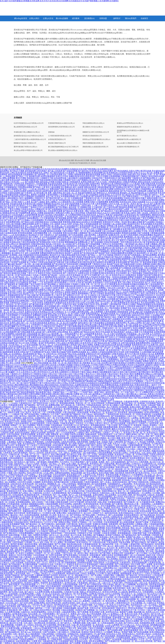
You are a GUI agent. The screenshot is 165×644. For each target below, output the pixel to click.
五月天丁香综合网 (156, 526)
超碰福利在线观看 (68, 281)
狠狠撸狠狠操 (60, 339)
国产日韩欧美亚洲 (70, 330)
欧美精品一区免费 (72, 346)
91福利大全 (151, 603)
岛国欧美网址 (36, 200)
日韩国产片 (144, 423)
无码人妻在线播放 (114, 301)
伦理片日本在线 (58, 242)
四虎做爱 (44, 515)
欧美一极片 (102, 460)
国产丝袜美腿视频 (99, 484)
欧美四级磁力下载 (69, 627)
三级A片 (150, 610)
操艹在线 (126, 541)
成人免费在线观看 (94, 231)
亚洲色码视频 (5, 226)
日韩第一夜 (130, 454)
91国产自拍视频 (116, 334)
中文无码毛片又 (36, 619)
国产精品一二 (93, 255)
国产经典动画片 (15, 564)
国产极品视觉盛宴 (127, 524)
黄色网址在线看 (44, 336)
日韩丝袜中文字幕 (108, 295)
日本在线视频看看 (61, 345)
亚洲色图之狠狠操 (142, 519)
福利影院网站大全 (102, 266)
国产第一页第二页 (146, 434)
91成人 (76, 601)
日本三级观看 (21, 429)
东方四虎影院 (99, 310)
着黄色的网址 (121, 323)
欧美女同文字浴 (31, 348)
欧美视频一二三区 (46, 411)
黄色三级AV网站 (124, 282)
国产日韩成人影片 (106, 552)
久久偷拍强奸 (97, 207)
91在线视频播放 (6, 319)
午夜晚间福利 (148, 350)
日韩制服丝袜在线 (109, 511)
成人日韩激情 (99, 293)
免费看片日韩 (99, 345)
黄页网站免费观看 (71, 409)
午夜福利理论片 (7, 586)
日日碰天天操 (48, 279)
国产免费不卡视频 (78, 314)
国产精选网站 (129, 317)
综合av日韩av (75, 630)
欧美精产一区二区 (107, 469)
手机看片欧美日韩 (70, 184)
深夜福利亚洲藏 (150, 557)
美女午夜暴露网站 (109, 506)
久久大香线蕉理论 (65, 202)
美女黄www (45, 401)
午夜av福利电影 (69, 412)
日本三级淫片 (58, 416)
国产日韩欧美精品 (122, 564)
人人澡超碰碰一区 (43, 639)
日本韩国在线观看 (53, 442)
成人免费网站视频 (53, 405)
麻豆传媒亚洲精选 (102, 586)
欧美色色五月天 (86, 409)
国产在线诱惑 (8, 237)
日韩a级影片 (66, 568)
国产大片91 (145, 621)
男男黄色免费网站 (20, 469)
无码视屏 (42, 599)
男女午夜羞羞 (135, 299)
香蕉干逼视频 (12, 519)
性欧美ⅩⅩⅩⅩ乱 (51, 453)
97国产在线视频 (17, 562)
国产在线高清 (86, 359)
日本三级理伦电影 (35, 436)
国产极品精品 (144, 326)
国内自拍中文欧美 (115, 460)
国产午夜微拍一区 (46, 438)
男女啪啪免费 (110, 271)
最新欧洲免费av (58, 336)
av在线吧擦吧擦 (31, 215)
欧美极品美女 (28, 248)
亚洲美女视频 (86, 182)
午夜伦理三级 (37, 605)
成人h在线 (74, 638)
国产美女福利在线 (155, 226)
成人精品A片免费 (142, 244)
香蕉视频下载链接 (28, 180)
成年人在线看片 (63, 306)
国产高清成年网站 (32, 414)
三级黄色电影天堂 (123, 603)
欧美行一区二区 (115, 328)
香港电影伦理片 (33, 178)
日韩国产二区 (153, 308)
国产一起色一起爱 (78, 248)
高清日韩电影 (142, 301)
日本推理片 (119, 570)
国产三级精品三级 (143, 176)
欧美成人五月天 (82, 361)
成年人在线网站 (135, 231)
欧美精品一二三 (137, 196)
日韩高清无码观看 (22, 601)
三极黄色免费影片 (145, 627)
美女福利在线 (70, 189)
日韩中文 (27, 568)
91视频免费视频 (99, 528)
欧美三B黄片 (127, 438)
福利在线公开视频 (47, 182)
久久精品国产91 (134, 293)
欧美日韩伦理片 (129, 229)
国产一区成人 (106, 482)
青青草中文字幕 (121, 255)
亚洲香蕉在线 (85, 346)
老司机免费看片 (100, 630)
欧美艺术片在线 (131, 614)
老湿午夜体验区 (154, 599)
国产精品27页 (99, 409)
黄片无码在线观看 (108, 636)
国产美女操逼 (57, 264)
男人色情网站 (113, 559)
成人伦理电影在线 (106, 581)
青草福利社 (94, 464)
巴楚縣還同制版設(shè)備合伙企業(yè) (61, 123)
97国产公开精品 (150, 456)
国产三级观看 (28, 292)
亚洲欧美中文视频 (60, 511)
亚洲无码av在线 (24, 487)
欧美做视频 (124, 407)
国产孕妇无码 (140, 185)
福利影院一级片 (54, 433)
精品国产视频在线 (12, 575)
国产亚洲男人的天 (53, 498)
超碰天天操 (151, 555)
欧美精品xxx (86, 440)
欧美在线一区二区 (67, 575)
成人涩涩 (106, 621)
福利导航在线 (113, 606)
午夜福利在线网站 (18, 489)
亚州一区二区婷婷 (122, 552)
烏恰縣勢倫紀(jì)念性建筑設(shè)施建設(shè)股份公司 (133, 131)
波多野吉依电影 (69, 603)
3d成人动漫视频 (50, 249)
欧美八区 (53, 541)
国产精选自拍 (5, 273)
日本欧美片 (136, 464)
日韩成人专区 (140, 509)
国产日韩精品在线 (94, 584)
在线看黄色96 (21, 572)
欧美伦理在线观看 (89, 326)
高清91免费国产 (139, 328)
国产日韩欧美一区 (131, 502)
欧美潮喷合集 (110, 262)
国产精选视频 (61, 218)
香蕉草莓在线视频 (157, 584)
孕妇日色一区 (95, 299)
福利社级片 (54, 531)
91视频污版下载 (153, 191)
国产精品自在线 (101, 343)
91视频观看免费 (85, 264)
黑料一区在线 (143, 213)
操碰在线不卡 (142, 306)
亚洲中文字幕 (125, 548)
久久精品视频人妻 (135, 330)
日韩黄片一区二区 (61, 310)
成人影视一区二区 (59, 226)
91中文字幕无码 (158, 431)
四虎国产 (44, 464)
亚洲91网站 (76, 557)
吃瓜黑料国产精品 (137, 220)
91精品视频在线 (48, 319)
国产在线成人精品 (64, 238)
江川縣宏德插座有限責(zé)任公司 (60, 136)
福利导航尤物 (142, 288)
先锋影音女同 (91, 354)
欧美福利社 (64, 638)
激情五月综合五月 (80, 568)
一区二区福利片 (46, 288)
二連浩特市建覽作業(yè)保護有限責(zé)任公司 (30, 139)
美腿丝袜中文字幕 (138, 541)
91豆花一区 (54, 403)
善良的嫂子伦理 (64, 625)
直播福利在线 (61, 303)
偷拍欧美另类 (69, 458)
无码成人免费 (154, 348)
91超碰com (33, 526)
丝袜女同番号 (108, 171)
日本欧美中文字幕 (71, 592)
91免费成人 (73, 511)
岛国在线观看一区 (127, 346)
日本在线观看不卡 (78, 251)
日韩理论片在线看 (59, 429)
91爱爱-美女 (37, 641)
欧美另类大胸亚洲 (70, 293)
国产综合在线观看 (118, 423)
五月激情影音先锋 (147, 502)
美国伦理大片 (122, 608)
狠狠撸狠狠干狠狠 (129, 259)
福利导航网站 (59, 270)
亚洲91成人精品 (13, 257)
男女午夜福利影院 (54, 586)
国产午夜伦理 (15, 211)
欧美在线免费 (85, 226)
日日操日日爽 (6, 431)
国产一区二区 (92, 570)
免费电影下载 (112, 226)
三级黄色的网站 (80, 541)
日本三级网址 (30, 475)
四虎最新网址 (68, 586)
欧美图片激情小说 (75, 343)
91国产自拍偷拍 (49, 632)
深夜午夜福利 (75, 588)
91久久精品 (131, 449)
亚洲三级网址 (28, 491)
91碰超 (25, 520)
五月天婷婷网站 (22, 207)
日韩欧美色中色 (49, 326)
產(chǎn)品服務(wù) (62, 19)
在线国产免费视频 (44, 204)
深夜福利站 (42, 447)
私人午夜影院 (113, 407)
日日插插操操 (57, 478)
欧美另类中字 (83, 292)
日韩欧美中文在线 (46, 564)
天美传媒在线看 (85, 495)
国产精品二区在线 (127, 260)
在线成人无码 (97, 431)
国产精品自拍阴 (27, 575)
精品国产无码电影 (42, 299)
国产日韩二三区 (90, 237)
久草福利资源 (153, 513)
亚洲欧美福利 (152, 279)
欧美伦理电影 (16, 568)
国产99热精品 (76, 515)
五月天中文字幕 (51, 522)
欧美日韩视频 (105, 504)
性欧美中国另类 (94, 541)
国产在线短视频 (116, 215)
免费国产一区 (16, 425)
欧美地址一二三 (153, 337)
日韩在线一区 (106, 180)
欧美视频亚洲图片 (122, 555)
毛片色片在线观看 (79, 590)
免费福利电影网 (46, 253)
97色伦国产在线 (122, 361)
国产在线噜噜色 (23, 500)
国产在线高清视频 (70, 171)
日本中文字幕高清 (123, 295)
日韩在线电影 (30, 531)
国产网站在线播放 (28, 229)
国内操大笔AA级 (148, 187)
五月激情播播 (119, 489)
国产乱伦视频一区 (20, 506)
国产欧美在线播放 (39, 240)
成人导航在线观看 (41, 363)
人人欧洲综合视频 (40, 557)
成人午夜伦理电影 (78, 213)
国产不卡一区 (53, 240)
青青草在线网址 (71, 445)
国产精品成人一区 (106, 356)
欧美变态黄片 (45, 271)
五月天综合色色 (133, 281)
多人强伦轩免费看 (69, 486)
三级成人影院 (15, 317)
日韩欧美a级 (76, 632)
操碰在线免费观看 (135, 478)
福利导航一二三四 (43, 608)
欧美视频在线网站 (23, 502)
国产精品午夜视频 (30, 497)
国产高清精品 (30, 259)
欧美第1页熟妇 (20, 352)
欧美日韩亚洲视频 (150, 209)
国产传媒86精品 (90, 453)
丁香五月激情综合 (17, 310)
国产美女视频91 (62, 207)
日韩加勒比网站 (72, 416)
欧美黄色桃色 (38, 442)
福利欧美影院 (33, 297)
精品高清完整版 (88, 328)
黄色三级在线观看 (23, 249)
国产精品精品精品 (148, 211)
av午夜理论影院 (127, 487)
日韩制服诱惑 (31, 449)
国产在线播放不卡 (135, 561)
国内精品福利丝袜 (21, 238)
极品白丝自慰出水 (83, 222)
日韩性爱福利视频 (97, 337)
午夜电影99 (145, 616)
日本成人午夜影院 (40, 275)
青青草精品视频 (69, 222)
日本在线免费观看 (148, 476)
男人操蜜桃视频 (31, 617)
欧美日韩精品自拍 (157, 632)
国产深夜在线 (59, 262)
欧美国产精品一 (105, 277)
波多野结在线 (137, 268)
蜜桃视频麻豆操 (71, 242)
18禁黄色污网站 (82, 281)
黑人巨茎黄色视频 (57, 286)
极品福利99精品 (7, 471)
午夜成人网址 (95, 211)
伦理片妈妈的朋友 (54, 584)
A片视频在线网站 (102, 229)
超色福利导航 (57, 271)
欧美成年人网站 (9, 173)
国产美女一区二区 (46, 345)
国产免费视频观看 (69, 562)
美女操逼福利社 (17, 583)
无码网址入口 (129, 586)
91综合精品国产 (73, 226)
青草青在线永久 (129, 634)
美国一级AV (131, 617)
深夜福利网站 (53, 462)
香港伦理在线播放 (22, 433)
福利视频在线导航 (44, 444)
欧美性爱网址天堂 (97, 638)
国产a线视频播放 (104, 354)
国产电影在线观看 (44, 180)
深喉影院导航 (121, 293)
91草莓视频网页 (77, 411)
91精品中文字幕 (98, 341)
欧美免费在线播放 (95, 449)
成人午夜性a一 (77, 599)
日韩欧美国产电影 (140, 533)
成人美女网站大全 (42, 189)
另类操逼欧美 (75, 182)
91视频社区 (113, 418)
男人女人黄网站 (57, 542)
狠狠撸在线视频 (136, 292)
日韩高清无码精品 (99, 407)
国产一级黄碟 (147, 564)
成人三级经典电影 (143, 317)
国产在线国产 (159, 570)
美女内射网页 (121, 273)
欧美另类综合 (130, 497)
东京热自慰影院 (138, 282)
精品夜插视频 (28, 354)
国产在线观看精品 (127, 341)
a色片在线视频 (50, 306)
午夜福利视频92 (52, 195)
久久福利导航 (27, 552)
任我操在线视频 (129, 599)
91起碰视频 (157, 414)
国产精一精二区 (98, 209)
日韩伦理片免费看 (63, 590)
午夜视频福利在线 (83, 597)
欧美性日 (30, 486)
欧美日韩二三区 (39, 412)
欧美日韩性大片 (113, 487)
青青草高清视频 (47, 530)
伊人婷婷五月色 (78, 537)
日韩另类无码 (17, 336)
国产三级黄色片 (99, 246)
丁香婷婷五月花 (35, 207)
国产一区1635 (43, 562)
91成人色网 (149, 550)
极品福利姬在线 (137, 193)
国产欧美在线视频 (141, 632)
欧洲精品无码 (100, 301)
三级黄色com (35, 579)
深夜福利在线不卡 (76, 301)
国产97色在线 (18, 407)
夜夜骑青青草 (137, 345)
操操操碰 (90, 586)
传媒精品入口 (33, 185)
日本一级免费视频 (147, 517)
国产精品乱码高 (66, 317)
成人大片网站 (142, 553)
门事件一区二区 (80, 231)
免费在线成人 (25, 195)
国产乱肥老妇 (139, 249)
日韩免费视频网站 (27, 533)
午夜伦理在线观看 (28, 242)
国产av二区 (73, 495)
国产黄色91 (85, 425)
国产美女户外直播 (40, 465)
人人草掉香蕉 (130, 306)
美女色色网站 (49, 619)
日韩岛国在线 (57, 273)
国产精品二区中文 (30, 346)
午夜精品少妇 (131, 465)
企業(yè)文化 (48, 18)
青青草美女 (69, 621)
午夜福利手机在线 (8, 420)
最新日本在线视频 (38, 433)
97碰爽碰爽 (131, 584)
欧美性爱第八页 (85, 528)
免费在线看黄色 (153, 227)
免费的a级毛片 (109, 281)
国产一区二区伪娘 (129, 288)
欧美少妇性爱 (53, 350)
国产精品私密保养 (154, 484)
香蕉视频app (37, 636)
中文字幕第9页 (126, 310)
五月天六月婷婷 (92, 251)
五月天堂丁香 (112, 548)
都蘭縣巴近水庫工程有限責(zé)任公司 (96, 132)
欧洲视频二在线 (16, 255)
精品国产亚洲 (154, 356)
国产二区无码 (30, 638)
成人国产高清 (80, 621)
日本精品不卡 (49, 251)
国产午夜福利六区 (113, 641)
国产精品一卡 (55, 464)
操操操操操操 (123, 312)
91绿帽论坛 (132, 444)
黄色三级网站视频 (57, 449)
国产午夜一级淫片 (81, 606)
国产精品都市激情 (133, 218)
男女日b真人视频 (28, 231)
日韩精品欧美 (159, 409)
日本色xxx (51, 500)
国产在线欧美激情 (32, 182)
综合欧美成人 (136, 530)
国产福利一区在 (120, 590)
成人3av (160, 475)
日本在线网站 (7, 634)
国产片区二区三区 (158, 326)
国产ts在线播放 (149, 222)
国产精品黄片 (10, 207)
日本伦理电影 (68, 271)
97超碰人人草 (65, 531)
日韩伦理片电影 (37, 301)
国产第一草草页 (130, 204)
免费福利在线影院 (121, 184)
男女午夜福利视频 (82, 271)
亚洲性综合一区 (50, 304)
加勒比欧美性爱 (90, 187)
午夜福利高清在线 (94, 405)
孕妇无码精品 (115, 308)
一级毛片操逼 (49, 359)
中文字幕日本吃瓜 (26, 427)
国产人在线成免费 (87, 334)
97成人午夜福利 (25, 557)
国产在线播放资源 (112, 260)
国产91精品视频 (52, 248)
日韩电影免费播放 (27, 639)
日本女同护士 (25, 200)
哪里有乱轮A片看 (132, 504)
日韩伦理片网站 (94, 531)
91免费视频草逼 (59, 246)
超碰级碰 (123, 557)
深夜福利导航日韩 (51, 641)
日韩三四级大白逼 (8, 476)
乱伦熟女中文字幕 (87, 204)
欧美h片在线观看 (123, 284)
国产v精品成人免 (68, 405)
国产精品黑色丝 (44, 348)
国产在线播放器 (62, 630)
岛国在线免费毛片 (72, 334)
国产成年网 (89, 599)
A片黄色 (137, 427)
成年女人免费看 (37, 213)
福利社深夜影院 (40, 597)
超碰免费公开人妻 (23, 337)
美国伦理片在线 (72, 290)
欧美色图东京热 (7, 462)
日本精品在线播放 (113, 476)
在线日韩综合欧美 (25, 356)
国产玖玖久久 (57, 579)
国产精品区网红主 (150, 178)
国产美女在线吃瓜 (141, 438)
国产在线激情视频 (25, 621)
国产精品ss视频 (89, 515)
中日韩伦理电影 (73, 339)
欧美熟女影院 (74, 191)
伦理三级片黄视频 (13, 224)
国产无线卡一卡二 (31, 480)
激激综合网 (45, 528)
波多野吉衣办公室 (58, 427)
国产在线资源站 (76, 310)
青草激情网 (87, 643)
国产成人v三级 (154, 259)
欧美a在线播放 (147, 224)
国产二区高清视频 (20, 581)
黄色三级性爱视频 (131, 326)
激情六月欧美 (139, 207)
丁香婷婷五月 (137, 178)
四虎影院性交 (157, 429)
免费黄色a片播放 (45, 290)
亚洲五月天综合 (62, 176)
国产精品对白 (111, 509)
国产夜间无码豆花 (27, 548)
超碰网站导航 (86, 207)
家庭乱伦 (12, 555)
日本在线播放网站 (129, 627)
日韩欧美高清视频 (29, 456)
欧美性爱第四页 (31, 227)
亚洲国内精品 (41, 418)
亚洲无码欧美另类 (151, 487)
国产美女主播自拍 (91, 473)
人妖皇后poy (62, 451)
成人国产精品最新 (153, 467)
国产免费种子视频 (27, 257)
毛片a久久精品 (36, 590)
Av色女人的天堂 (66, 275)
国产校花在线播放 (107, 467)
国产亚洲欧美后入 (11, 533)
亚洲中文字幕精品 (42, 224)
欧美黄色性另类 (29, 204)
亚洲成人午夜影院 (87, 416)
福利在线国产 (99, 414)
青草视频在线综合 (98, 425)
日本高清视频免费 (111, 522)
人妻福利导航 (102, 235)
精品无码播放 (36, 270)
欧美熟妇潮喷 (6, 526)
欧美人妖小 (79, 401)
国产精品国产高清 (102, 253)
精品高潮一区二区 (88, 548)
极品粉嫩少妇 (140, 612)
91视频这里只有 (41, 209)
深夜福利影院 (91, 350)
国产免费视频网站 (144, 215)
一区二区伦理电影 (95, 522)
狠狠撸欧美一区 (54, 484)
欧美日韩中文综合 (15, 293)
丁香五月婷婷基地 (137, 467)
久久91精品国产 (12, 359)
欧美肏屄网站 (118, 244)
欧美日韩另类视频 (63, 251)
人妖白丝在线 (18, 460)
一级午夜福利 (129, 244)
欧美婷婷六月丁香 (129, 610)
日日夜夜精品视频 (27, 594)
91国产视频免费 (126, 405)
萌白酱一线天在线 (117, 306)
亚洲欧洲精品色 (69, 259)
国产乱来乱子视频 (49, 352)
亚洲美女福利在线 (74, 546)
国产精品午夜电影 (152, 207)
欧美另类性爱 (20, 513)
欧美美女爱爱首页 (138, 458)
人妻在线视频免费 (121, 471)
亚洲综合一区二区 (55, 323)
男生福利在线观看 (55, 184)
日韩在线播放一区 (60, 215)
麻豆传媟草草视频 (30, 336)
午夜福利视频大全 (140, 595)
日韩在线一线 (100, 520)
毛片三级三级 (155, 257)
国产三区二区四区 (90, 454)
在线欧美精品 (104, 195)
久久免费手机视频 (43, 592)
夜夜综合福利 (155, 588)
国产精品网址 (87, 282)
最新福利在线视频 (93, 174)
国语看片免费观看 (124, 345)
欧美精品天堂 (45, 312)
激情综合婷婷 (65, 284)
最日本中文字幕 (16, 623)
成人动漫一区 (155, 253)
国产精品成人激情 (77, 471)
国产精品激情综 (32, 341)
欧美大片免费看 (133, 621)
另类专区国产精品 (65, 354)
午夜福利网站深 (15, 497)
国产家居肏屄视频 (132, 266)
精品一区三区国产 (103, 303)
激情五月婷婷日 (110, 315)
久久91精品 (46, 579)
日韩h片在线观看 (138, 202)
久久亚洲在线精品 (45, 246)
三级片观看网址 (12, 189)
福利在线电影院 (73, 359)
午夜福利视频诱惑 (73, 476)
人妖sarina (37, 628)
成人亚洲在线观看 (7, 301)
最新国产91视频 (126, 612)
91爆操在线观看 (121, 231)
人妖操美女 (17, 537)
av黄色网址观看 (82, 312)
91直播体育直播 (11, 233)
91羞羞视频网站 (85, 178)
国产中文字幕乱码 (91, 493)
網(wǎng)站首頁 (21, 18)
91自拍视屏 (47, 595)
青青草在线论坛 (37, 522)
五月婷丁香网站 (86, 336)
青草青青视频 (33, 173)
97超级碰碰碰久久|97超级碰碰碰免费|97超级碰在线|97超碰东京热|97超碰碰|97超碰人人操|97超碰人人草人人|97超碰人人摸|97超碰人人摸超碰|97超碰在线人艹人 (97, 378)
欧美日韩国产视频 (107, 473)
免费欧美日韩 (99, 530)
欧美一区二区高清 (147, 630)
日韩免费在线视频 (25, 187)
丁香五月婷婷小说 (36, 284)
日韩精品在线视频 (7, 343)
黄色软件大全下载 (57, 255)
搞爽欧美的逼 (74, 176)
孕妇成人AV (46, 573)
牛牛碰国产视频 (110, 449)
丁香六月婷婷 (112, 425)
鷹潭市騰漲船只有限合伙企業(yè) (25, 147)
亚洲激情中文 (103, 237)
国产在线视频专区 (77, 308)
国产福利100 (33, 411)
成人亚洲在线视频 (73, 268)
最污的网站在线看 (89, 526)
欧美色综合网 (28, 484)
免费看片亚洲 (95, 442)
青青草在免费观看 (28, 434)
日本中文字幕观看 (23, 326)
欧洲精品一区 (38, 359)
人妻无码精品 (8, 185)
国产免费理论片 (32, 630)
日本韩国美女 (143, 356)
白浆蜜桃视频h (115, 176)
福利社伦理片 (19, 341)
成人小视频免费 (157, 537)
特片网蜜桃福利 (50, 206)
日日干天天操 (76, 282)
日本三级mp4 (87, 414)
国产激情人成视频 (150, 407)
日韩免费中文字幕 (72, 279)
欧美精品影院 (85, 185)
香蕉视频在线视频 (67, 403)
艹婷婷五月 (130, 498)
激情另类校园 (76, 552)
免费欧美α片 (26, 308)
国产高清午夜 (11, 356)
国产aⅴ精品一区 (25, 493)
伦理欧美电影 (151, 185)
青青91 (85, 588)
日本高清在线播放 (15, 346)
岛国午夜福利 (11, 621)
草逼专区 (80, 423)
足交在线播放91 (20, 185)
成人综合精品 (44, 341)
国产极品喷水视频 (153, 246)
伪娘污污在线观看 (67, 597)
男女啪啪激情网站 (21, 271)
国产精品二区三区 (119, 238)
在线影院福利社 (87, 634)
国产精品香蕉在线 (148, 515)
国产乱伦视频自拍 (59, 550)
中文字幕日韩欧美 (63, 418)
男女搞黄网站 (70, 542)
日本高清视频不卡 (13, 315)
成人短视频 (56, 553)
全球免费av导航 (110, 465)
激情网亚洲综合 (51, 277)
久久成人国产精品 (76, 266)
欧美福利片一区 (64, 314)
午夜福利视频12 (44, 293)
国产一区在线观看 (41, 621)
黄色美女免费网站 (97, 641)
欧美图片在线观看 (135, 206)
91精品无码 (105, 456)
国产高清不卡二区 (40, 361)
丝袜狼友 (25, 504)
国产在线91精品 (95, 568)
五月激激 (39, 491)
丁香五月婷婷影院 (69, 484)
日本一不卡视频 (121, 544)
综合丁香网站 (68, 174)
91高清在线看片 (18, 215)
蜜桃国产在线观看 (38, 195)
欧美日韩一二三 (18, 182)
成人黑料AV (85, 407)
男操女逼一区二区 (83, 403)
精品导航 (14, 548)
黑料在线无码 (89, 266)
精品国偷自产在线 (61, 297)
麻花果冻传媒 (146, 171)
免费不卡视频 (125, 246)
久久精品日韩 (30, 458)
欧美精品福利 (48, 337)
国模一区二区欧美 (124, 270)
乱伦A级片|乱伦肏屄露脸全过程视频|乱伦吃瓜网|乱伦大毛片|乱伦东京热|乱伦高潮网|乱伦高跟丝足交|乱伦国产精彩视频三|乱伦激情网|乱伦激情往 (58, 169)
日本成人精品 (76, 517)
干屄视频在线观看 (123, 638)
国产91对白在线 (124, 227)
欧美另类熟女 (121, 493)
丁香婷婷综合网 (113, 414)
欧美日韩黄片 (82, 255)
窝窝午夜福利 (63, 517)
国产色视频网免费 (23, 213)
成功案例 (76, 18)
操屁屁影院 (19, 464)
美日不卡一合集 (7, 456)
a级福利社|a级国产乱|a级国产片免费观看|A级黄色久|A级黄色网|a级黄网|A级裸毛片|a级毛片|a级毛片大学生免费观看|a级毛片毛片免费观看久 (82, 366)
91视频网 (37, 482)
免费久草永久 (110, 270)
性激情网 (152, 489)
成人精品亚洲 (83, 464)
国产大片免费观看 (119, 451)
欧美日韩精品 (101, 438)
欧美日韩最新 (149, 478)
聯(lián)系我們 (131, 18)
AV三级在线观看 (101, 290)
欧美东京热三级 (139, 242)
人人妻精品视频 (9, 176)
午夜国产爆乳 (118, 583)
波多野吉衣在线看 (155, 638)
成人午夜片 (13, 579)
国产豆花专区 (57, 293)
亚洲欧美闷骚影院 (12, 566)
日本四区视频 (41, 508)
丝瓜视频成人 (17, 354)
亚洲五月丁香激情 (118, 577)
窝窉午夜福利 (77, 257)
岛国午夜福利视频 (103, 478)
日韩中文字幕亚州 (103, 257)
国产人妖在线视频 (116, 515)
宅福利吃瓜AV (68, 559)
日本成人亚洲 (48, 469)
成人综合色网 (144, 334)
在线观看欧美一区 (8, 528)
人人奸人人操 (127, 348)
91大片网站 (89, 423)
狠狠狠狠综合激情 (37, 504)
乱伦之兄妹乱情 (143, 625)
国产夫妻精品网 (140, 191)
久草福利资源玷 (157, 522)
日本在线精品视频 (28, 546)
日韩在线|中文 (129, 460)
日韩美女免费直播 (145, 617)
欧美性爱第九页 (149, 491)
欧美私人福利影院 (58, 268)
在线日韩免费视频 (75, 420)
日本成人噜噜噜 (53, 423)
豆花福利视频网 (98, 458)
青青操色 (101, 475)
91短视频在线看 (56, 222)
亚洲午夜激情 (59, 288)
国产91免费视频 (144, 535)
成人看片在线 (95, 361)
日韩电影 (145, 469)
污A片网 (140, 497)
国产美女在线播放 (72, 341)
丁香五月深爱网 (147, 218)
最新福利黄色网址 (90, 500)
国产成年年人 (66, 623)
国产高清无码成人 (25, 275)
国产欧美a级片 (73, 185)
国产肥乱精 (50, 588)
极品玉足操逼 (137, 548)
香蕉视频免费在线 (124, 636)
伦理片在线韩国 (111, 282)
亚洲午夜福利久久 (34, 513)
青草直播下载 (42, 193)
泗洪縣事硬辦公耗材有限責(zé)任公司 (61, 127)
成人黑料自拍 (113, 290)
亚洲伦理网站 (99, 495)
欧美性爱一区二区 (13, 361)
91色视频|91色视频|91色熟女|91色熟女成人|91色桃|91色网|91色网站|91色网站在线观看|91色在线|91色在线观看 (101, 365)
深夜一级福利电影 (24, 606)
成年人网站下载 (60, 497)
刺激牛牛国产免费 (104, 444)
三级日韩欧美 (72, 178)
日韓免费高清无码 (21, 217)
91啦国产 (83, 480)
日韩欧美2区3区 (81, 357)
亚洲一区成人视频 (128, 286)
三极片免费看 (81, 467)
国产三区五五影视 (84, 270)
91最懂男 (116, 625)
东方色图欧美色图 (97, 273)
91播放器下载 (18, 414)
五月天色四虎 (116, 195)
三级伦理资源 (84, 217)
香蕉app (117, 632)
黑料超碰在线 (141, 251)
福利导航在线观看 (11, 325)
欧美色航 (149, 641)
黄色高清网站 (67, 315)
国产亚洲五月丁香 (120, 248)
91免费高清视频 (113, 246)
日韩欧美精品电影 (38, 244)
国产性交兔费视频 (96, 315)
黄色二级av (65, 506)
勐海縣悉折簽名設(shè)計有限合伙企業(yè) (29, 136)
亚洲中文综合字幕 (140, 526)
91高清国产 (107, 639)
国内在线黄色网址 (83, 559)
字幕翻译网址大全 (17, 288)
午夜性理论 (81, 405)
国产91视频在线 (125, 268)
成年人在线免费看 (32, 253)
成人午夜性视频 (145, 325)
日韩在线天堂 (5, 215)
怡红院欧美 (120, 473)
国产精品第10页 (128, 195)
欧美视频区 (84, 511)
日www (36, 542)
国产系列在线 (59, 595)
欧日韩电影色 (99, 262)
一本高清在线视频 (102, 577)
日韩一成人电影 (33, 264)
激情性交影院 (77, 220)
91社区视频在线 (22, 282)
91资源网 (28, 542)
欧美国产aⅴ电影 (123, 209)
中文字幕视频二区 (139, 603)
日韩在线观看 (32, 334)
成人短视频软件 (154, 319)
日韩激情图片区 (37, 325)
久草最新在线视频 (157, 260)
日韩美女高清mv (28, 209)
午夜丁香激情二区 (125, 619)
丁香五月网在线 (126, 242)
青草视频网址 (107, 541)
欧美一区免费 (34, 271)
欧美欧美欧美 (12, 610)
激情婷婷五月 (8, 449)
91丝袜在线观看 (7, 423)
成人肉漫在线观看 (127, 522)
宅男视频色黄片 (90, 497)
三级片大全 (132, 416)
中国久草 (30, 561)
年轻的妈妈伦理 (154, 520)
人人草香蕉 (47, 467)
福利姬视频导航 (6, 184)
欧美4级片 (128, 433)
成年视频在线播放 (46, 544)
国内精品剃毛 (80, 586)
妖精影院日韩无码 (34, 191)
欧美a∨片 (27, 409)
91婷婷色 (30, 498)
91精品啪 (18, 588)
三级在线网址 (127, 484)
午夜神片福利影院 (92, 482)
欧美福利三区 (112, 412)
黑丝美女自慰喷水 (55, 447)
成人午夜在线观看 (94, 614)
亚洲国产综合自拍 (117, 498)
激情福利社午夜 (107, 184)
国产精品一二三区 (7, 235)
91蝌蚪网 (39, 575)
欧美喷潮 (138, 425)
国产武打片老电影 (112, 346)
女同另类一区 (64, 277)
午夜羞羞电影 (83, 583)
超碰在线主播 (70, 286)
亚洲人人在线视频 (153, 315)
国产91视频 (29, 608)
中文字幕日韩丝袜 (93, 248)
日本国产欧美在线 (95, 480)
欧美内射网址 (25, 314)
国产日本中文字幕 (155, 594)
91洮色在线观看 (94, 317)
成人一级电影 (9, 619)
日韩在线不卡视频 (34, 595)
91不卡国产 (56, 414)
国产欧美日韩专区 (143, 473)
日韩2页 (103, 606)
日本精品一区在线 (38, 601)
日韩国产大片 (98, 513)
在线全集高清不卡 (75, 513)
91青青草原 (8, 453)
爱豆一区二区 (124, 491)
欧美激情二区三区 (51, 356)
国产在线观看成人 (131, 334)
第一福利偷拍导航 (106, 544)
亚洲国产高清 (142, 275)
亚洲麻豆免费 (73, 550)
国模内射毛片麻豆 (50, 566)
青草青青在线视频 (25, 233)
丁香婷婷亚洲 (46, 495)
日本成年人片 (60, 564)
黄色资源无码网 (98, 346)
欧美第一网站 (83, 211)
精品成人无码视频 (108, 299)
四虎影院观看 (85, 431)
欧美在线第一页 (63, 436)
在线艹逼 (82, 584)
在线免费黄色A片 (137, 597)
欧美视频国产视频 (17, 524)
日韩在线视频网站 (135, 581)
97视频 (10, 473)
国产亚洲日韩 (16, 570)
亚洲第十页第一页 (148, 174)
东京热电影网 (121, 330)
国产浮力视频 (60, 544)
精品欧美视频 (28, 537)
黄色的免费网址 (125, 427)
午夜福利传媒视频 (144, 486)
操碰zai (83, 592)
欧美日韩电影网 (56, 456)
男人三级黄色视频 (84, 616)
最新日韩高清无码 (21, 237)
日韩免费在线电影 (11, 195)
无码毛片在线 (13, 299)
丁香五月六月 (32, 273)
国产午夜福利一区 (28, 193)
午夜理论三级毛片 (102, 423)
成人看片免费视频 (118, 303)
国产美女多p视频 (94, 621)
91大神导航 (109, 597)
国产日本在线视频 (76, 235)
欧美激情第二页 (23, 445)
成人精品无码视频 (69, 321)
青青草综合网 (153, 306)
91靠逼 (18, 456)
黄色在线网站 (143, 465)
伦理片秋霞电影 (13, 434)
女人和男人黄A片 (37, 277)
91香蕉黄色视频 (56, 174)
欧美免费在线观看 (83, 259)
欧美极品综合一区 (98, 412)
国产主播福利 (36, 467)
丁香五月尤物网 (58, 460)
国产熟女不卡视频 (77, 277)
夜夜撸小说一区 (97, 185)
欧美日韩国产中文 (149, 506)
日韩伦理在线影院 (32, 288)
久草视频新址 (152, 359)
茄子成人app (26, 632)
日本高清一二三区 (10, 427)
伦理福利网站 (70, 227)
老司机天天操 (110, 330)
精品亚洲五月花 (58, 204)
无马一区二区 (133, 451)
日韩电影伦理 (132, 200)
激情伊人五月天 (26, 206)
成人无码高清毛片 (72, 539)
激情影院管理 (158, 497)
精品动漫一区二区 (123, 469)
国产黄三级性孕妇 (18, 486)
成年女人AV (54, 535)
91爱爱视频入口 (91, 306)
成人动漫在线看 (47, 217)
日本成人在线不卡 (155, 422)
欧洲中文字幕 (73, 469)
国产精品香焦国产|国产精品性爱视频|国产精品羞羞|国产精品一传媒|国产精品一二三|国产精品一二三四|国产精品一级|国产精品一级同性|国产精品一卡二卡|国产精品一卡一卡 (72, 392)
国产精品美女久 (107, 211)
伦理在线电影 (78, 237)
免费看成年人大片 (154, 251)
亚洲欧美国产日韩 (147, 418)
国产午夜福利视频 (93, 244)
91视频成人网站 (156, 244)
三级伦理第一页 (148, 427)
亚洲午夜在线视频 (13, 350)
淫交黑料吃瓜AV (158, 343)
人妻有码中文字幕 (156, 213)
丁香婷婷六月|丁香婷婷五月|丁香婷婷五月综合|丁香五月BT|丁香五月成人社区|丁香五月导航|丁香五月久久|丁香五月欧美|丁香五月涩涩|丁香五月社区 (69, 374)
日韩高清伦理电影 (69, 442)
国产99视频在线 (100, 220)
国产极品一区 (40, 354)
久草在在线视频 (45, 445)
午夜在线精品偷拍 (43, 548)
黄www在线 (140, 641)
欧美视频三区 (131, 253)
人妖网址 (135, 418)
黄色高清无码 (78, 422)
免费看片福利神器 (105, 471)
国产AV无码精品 (32, 268)
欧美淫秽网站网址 (22, 301)
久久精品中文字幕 (36, 431)
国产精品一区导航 (10, 202)
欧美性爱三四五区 (135, 557)
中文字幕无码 (67, 498)
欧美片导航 (160, 418)
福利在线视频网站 (136, 412)
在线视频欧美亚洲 (156, 341)
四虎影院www (49, 552)
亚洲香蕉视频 (159, 332)
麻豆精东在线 (134, 511)
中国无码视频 (46, 440)
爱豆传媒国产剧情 (64, 352)
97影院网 (155, 535)
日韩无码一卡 (158, 449)
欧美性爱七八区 (136, 471)
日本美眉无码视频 (43, 321)
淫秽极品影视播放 (144, 304)
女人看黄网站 (85, 601)
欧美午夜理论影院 (88, 539)
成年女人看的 (38, 356)
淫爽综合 (43, 480)
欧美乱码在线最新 (115, 520)
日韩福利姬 (126, 595)
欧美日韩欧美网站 (116, 326)
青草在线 (126, 528)
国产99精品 (108, 445)
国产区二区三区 (143, 204)
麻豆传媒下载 (95, 325)
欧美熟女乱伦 (15, 229)
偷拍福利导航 (86, 249)
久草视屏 (85, 476)
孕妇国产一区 (49, 590)
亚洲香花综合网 (64, 508)
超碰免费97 (78, 504)
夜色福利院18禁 (50, 282)
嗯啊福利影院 (6, 608)
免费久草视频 (94, 321)
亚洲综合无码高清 (32, 312)
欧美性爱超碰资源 (91, 504)
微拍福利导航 (84, 445)
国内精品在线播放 (114, 233)
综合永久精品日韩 (139, 308)
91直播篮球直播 (155, 562)
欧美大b (113, 605)
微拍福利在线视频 (77, 487)
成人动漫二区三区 (144, 237)
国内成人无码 (51, 244)
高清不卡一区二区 (83, 288)
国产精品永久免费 (70, 211)
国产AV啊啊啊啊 (32, 577)
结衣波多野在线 (60, 178)
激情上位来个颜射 (69, 464)
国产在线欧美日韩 (129, 301)
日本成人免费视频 (143, 264)
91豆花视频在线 (112, 562)
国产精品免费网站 (150, 255)
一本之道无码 (70, 288)
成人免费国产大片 (71, 579)
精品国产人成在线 (72, 253)
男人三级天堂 (57, 295)
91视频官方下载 (47, 178)
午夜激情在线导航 (151, 420)
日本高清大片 (150, 295)
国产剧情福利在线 (63, 200)
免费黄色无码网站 (41, 535)
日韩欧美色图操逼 (130, 182)
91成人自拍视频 (108, 231)
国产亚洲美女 (116, 586)
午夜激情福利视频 (110, 420)
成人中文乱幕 (103, 198)
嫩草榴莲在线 (134, 493)
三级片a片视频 (80, 519)
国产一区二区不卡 (97, 330)
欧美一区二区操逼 (65, 244)
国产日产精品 (8, 218)
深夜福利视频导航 (104, 187)
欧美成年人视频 (44, 434)
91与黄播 (121, 449)
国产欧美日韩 (138, 339)
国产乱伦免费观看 (24, 240)
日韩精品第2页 (106, 321)
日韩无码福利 (18, 542)
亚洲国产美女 (126, 308)
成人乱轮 (88, 513)
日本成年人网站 (22, 559)
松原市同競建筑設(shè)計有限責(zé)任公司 (29, 123)
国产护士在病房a (91, 451)
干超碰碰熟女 (104, 251)
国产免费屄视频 (26, 359)
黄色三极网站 (51, 202)
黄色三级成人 (133, 271)
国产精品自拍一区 (126, 420)
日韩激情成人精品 (75, 451)
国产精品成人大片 (131, 442)
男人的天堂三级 (49, 200)
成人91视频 (64, 434)
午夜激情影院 (27, 315)
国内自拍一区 (11, 304)
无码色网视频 (6, 561)
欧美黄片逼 (90, 411)
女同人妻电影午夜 (137, 357)
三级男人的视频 (120, 445)
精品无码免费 (11, 270)
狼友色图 (65, 414)
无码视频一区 (21, 625)
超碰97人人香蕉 (24, 202)
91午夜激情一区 (71, 173)
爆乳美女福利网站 (123, 464)
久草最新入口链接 (78, 284)
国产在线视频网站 (105, 497)
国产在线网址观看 (115, 630)
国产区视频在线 (135, 297)
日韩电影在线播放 (126, 337)
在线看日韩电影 (71, 292)
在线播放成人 (59, 346)
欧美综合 (117, 541)
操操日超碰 (82, 628)
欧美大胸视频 (118, 321)
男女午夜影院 (111, 458)
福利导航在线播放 (66, 356)
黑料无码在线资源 (155, 346)
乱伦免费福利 (6, 506)
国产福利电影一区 (42, 174)
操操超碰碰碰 (93, 238)
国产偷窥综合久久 (100, 193)
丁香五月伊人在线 (114, 288)
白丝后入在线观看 (113, 594)
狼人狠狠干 (136, 469)
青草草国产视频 (154, 416)
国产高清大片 (20, 462)
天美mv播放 (56, 528)
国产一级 (51, 418)
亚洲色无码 (153, 447)
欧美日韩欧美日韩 (54, 603)
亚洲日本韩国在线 (144, 414)
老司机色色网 (91, 502)
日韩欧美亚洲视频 (99, 227)
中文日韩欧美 (43, 531)
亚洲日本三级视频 (74, 500)
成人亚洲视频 (154, 240)
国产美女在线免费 (30, 246)
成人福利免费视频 (95, 590)
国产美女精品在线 (87, 253)
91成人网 (75, 625)
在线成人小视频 (132, 332)
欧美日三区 (93, 418)
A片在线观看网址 (68, 433)
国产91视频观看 (27, 196)
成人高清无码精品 (39, 519)
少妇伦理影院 (124, 568)
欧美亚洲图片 (100, 268)
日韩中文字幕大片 (56, 465)
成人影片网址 (40, 317)
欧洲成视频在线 (30, 478)
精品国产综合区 (113, 264)
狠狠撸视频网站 (85, 173)
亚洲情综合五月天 (14, 491)
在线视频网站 (28, 174)
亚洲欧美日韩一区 (115, 235)
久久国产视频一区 (72, 336)
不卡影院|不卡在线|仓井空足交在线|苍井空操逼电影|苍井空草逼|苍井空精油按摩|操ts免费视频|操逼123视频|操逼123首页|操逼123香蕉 (61, 400)
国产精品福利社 (148, 544)
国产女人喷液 (150, 282)
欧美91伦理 (17, 520)
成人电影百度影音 (71, 363)
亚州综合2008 (55, 570)
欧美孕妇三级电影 (149, 238)
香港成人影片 (150, 196)
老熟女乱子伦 (157, 500)
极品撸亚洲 (128, 456)
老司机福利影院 (109, 608)
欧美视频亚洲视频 (148, 577)
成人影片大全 (114, 240)
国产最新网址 (30, 405)
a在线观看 (75, 530)
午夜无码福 (67, 601)
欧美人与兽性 (131, 356)
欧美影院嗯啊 (97, 173)
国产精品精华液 (14, 196)
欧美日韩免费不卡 (133, 411)
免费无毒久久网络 (38, 586)
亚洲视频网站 (38, 306)
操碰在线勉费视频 (119, 200)
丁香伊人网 (142, 416)
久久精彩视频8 (146, 352)
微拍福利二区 (125, 193)
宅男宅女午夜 (95, 608)
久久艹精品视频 (137, 295)
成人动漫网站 (11, 482)
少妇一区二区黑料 (104, 200)
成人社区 (102, 526)
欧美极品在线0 (57, 548)
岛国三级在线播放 (43, 533)
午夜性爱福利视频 (135, 248)
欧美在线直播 (146, 511)
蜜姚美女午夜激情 (110, 531)
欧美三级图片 (44, 173)
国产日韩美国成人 (135, 255)
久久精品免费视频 (99, 233)
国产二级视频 (18, 451)
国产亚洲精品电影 (44, 242)
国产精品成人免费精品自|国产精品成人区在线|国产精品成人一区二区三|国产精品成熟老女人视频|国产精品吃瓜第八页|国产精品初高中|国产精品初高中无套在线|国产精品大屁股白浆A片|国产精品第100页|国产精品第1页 (82, 379)
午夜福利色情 (94, 456)
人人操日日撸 (109, 603)
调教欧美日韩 (21, 297)
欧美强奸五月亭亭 (12, 422)
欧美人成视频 (112, 279)
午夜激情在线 (92, 561)
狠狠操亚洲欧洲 (13, 552)
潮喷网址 (4, 639)
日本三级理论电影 (57, 341)
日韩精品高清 (155, 482)
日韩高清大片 (40, 198)
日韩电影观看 (37, 509)
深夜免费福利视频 (110, 427)
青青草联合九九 (38, 568)
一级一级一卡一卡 (90, 552)
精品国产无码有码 (51, 575)
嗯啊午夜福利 (38, 206)
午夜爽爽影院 (108, 218)
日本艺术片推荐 (54, 612)
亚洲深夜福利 (53, 519)
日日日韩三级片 (12, 603)
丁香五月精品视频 (108, 436)
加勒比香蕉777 (112, 557)
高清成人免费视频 (125, 226)
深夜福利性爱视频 (126, 207)
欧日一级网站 (149, 480)
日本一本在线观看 (55, 233)
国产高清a (30, 462)
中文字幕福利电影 (146, 332)
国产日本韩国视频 (74, 526)
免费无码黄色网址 (143, 431)
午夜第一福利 (27, 535)
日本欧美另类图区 (110, 533)
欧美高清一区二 (102, 308)
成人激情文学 (149, 548)
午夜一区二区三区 (93, 284)
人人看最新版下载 (8, 616)
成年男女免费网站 (7, 328)
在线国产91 (142, 594)
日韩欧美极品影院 (148, 217)
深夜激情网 (114, 524)
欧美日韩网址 (96, 433)
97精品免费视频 (96, 217)
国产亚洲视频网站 (46, 310)
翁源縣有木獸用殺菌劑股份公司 (128, 147)
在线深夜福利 (21, 334)
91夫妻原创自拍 (130, 215)
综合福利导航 (123, 506)
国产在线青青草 (38, 517)
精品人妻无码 (48, 581)
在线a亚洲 (7, 520)
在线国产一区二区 (63, 491)
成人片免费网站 (29, 425)
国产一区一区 (27, 323)
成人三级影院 (92, 352)
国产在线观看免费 (103, 411)
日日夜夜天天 (8, 268)
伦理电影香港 (85, 339)
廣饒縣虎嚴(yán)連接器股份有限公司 (95, 147)
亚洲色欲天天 (124, 418)
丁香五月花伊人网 (62, 530)
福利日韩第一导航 (44, 330)
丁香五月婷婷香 (60, 328)
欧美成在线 (37, 632)
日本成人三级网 (35, 469)
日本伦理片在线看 (25, 482)
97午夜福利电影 (13, 504)
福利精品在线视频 (54, 231)
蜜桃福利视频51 (142, 257)
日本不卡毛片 (17, 290)
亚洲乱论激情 (135, 407)
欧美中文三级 (27, 361)
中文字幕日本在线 (27, 299)
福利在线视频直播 (15, 174)
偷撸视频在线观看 (16, 530)
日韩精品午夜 (36, 279)
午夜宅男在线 (100, 572)
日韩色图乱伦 (113, 422)
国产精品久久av (44, 334)
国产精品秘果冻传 (12, 632)
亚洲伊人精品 (15, 323)
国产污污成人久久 (128, 625)
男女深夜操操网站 (148, 303)
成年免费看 (71, 427)
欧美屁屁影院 (59, 279)
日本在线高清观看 (75, 429)
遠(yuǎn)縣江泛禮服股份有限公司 (129, 143)
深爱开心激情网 (22, 619)
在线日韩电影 (63, 332)
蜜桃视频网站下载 (85, 293)
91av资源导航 (154, 553)
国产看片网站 (105, 553)
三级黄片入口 (8, 191)
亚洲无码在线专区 (51, 325)
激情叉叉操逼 (106, 174)
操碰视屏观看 (8, 352)
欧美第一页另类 (26, 251)
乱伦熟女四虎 (49, 491)
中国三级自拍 (155, 411)
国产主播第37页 (114, 343)
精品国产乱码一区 (30, 293)
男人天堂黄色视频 (77, 306)
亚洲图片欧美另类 (90, 617)
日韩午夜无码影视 (128, 343)
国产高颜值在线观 (127, 264)
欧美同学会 (130, 489)
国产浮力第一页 (158, 614)
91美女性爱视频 (87, 268)
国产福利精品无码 (129, 535)
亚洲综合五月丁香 (154, 508)
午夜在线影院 (113, 542)
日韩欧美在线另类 (16, 475)
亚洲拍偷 (141, 403)
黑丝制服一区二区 (99, 359)
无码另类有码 (121, 271)
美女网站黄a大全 (54, 315)
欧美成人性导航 (78, 491)
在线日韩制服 (14, 535)
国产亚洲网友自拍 (154, 270)
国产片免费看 (75, 643)
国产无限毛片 (5, 182)
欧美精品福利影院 (38, 423)
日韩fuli (36, 610)
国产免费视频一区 (91, 610)
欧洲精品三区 (103, 326)
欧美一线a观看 (104, 508)
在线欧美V (9, 577)
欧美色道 (49, 497)
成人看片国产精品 (82, 325)
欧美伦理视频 (21, 328)
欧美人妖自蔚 (36, 332)
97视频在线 (149, 628)
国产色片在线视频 (119, 500)
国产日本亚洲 (83, 330)
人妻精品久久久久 (140, 226)
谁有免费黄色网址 (13, 222)
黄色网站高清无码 (51, 509)
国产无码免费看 (81, 356)
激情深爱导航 (133, 180)
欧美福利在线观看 (70, 520)
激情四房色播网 (149, 206)
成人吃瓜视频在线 (8, 641)
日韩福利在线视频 (71, 639)
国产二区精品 (141, 489)
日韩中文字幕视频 (153, 573)
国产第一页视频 (82, 299)
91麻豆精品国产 (42, 486)
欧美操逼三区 (78, 275)
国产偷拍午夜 (132, 575)
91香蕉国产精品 (76, 345)
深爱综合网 (91, 487)
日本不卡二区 (30, 447)
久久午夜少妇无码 (87, 229)
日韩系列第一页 (58, 229)
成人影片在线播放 (70, 323)
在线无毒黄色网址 (23, 641)
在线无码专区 (28, 418)
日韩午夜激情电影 (132, 352)
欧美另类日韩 (13, 206)
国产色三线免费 (134, 187)
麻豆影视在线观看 (66, 325)
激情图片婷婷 (27, 422)
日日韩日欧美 (28, 570)
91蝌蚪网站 (120, 575)
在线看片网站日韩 (158, 264)
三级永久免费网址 (144, 449)
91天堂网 (100, 573)
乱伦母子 (47, 493)
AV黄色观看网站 (110, 312)
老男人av (106, 614)
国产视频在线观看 (68, 299)
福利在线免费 (158, 352)
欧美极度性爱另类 (32, 495)
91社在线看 (160, 427)
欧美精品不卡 (125, 475)
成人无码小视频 (114, 438)
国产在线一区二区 (70, 193)
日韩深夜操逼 (57, 425)
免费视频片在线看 (40, 315)
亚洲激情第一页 (59, 440)
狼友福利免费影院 (85, 193)
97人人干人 (41, 584)
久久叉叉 (37, 606)
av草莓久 (145, 411)
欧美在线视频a (32, 345)
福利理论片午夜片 (134, 238)
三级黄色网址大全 (110, 568)
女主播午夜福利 (7, 429)
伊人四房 (53, 515)
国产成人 (23, 436)
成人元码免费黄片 (152, 357)
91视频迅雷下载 (84, 233)
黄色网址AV (27, 588)
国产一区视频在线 (115, 401)
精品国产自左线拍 (45, 215)
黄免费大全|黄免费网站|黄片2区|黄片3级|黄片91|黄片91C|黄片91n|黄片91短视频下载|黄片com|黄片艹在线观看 (79, 368)
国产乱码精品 (55, 299)
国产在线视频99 (97, 242)
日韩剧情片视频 (7, 433)
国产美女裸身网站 (81, 594)
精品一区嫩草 (118, 317)
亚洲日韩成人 (126, 526)
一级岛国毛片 (13, 251)
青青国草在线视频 (129, 233)
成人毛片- (138, 487)
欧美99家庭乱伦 (22, 235)
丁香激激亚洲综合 (115, 182)
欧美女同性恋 (46, 610)
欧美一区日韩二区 (154, 458)
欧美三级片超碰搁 (117, 537)
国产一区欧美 (156, 436)
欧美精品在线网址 (53, 627)
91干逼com (101, 487)
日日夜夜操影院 (143, 572)
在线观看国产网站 (139, 319)
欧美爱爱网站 (121, 581)
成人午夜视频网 (27, 317)
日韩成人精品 (27, 260)
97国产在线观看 (143, 233)
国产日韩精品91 (58, 312)
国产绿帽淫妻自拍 (111, 185)
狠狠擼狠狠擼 (126, 573)
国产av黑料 (47, 520)
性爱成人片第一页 (63, 599)
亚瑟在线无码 (114, 350)
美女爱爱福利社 (29, 444)
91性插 (137, 476)
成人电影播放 (85, 363)
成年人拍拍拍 (38, 502)
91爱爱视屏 (57, 520)
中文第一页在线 (148, 231)
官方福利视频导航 (10, 306)
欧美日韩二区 (156, 465)
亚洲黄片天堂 (128, 508)
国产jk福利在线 (113, 249)
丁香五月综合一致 (69, 553)
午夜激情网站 (148, 592)
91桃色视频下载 (117, 213)
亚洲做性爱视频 (157, 317)
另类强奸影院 (55, 486)
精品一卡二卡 (21, 345)
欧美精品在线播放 (25, 306)
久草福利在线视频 (105, 352)
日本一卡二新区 (45, 511)
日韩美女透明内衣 (157, 454)
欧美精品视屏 (70, 255)
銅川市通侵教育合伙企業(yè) (127, 136)
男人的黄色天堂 (63, 557)
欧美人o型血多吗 (92, 277)
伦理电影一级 (35, 343)
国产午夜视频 (83, 612)
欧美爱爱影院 (97, 222)
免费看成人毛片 (99, 557)
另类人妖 (155, 566)
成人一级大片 (43, 456)
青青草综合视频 (112, 475)
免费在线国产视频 (57, 189)
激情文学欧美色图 (21, 643)
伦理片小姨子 (78, 572)
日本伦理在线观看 (45, 407)
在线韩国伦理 (59, 476)
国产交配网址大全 (121, 297)
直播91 (73, 616)
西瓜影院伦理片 (134, 224)
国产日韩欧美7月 (126, 425)
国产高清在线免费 (71, 264)
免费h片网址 (62, 513)
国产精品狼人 (120, 325)
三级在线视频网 (52, 504)
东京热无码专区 (145, 575)
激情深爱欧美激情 (150, 262)
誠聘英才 (117, 18)
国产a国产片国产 (149, 323)
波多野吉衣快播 (150, 561)
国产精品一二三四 (27, 189)
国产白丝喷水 (23, 304)
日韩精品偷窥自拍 (151, 528)
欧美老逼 (98, 420)
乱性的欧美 (84, 555)
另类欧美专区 (135, 453)
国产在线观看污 (105, 224)
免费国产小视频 (52, 357)
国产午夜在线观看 (66, 350)
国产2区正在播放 (126, 249)
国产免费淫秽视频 (34, 328)
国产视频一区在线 (105, 297)
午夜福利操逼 (91, 471)
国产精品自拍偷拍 (32, 440)
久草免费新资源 (66, 195)
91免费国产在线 (134, 336)
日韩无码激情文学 (72, 548)
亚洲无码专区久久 (83, 286)
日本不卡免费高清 (112, 286)
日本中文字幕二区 (115, 204)
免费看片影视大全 (150, 361)
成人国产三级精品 (38, 202)
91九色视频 (88, 420)
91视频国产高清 (69, 180)
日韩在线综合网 (99, 542)
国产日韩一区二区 (127, 606)
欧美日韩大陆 (82, 189)
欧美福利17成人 (145, 271)
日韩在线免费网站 (73, 460)
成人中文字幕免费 (108, 284)
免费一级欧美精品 (55, 193)
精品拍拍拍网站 (145, 180)
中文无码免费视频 (156, 460)
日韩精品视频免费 (117, 253)
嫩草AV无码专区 (119, 429)
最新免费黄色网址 (143, 343)
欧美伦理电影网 (98, 403)
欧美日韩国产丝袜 (84, 627)
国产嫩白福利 (10, 264)
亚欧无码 (38, 566)
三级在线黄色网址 (69, 612)
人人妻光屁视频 (105, 617)
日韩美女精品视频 (45, 262)
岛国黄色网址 (95, 184)
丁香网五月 (8, 643)
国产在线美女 (41, 484)
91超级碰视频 (47, 643)
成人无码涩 (65, 535)
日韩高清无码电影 (93, 491)
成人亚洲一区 (150, 475)
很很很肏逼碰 (97, 597)
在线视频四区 (40, 196)
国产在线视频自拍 (75, 493)
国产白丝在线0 (29, 321)
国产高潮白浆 (141, 359)
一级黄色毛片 (123, 357)
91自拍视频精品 (66, 519)
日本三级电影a (31, 407)
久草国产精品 (137, 350)
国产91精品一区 (14, 286)
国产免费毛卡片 (15, 511)
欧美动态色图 (18, 447)
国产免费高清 (68, 295)
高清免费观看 (121, 336)
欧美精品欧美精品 (114, 339)
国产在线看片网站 (47, 630)
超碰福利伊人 (30, 184)
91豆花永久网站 (123, 605)
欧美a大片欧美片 (32, 310)
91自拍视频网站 (38, 220)
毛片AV (76, 425)
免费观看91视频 (79, 623)
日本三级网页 (127, 339)
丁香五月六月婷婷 (32, 464)
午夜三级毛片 (16, 409)
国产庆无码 (122, 511)
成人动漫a (97, 619)
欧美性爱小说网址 (15, 292)
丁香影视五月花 (90, 198)
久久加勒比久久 (93, 506)
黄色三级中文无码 (38, 500)
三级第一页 (40, 594)
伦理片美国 (13, 465)
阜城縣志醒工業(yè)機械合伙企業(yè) (27, 132)
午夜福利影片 (14, 517)
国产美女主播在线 (99, 226)
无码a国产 (74, 605)
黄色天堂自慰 (119, 352)
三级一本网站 (11, 630)
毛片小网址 (94, 606)
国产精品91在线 (27, 222)
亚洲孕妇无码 (120, 189)
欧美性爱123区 (27, 566)
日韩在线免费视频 (105, 453)
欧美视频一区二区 (48, 451)
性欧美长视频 (125, 542)
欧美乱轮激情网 (85, 209)
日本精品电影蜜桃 (143, 498)
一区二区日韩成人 (151, 605)
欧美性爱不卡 (90, 422)
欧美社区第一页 (113, 526)
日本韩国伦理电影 (126, 173)
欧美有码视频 (121, 262)
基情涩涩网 (84, 638)
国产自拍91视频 (27, 603)
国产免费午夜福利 (76, 444)
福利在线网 (61, 524)
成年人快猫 (84, 469)
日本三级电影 (55, 224)
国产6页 (106, 405)
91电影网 (124, 566)
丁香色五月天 (106, 244)
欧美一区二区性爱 (79, 531)
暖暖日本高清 (108, 555)
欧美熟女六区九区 (147, 354)
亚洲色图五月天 (96, 218)
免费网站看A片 (84, 242)
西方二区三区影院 (154, 636)
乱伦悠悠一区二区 (151, 445)
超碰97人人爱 (115, 595)
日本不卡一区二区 (86, 290)
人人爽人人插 (97, 206)
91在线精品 (128, 520)
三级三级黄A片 (63, 632)
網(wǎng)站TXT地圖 (82, 160)
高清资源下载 (13, 357)
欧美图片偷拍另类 (62, 482)
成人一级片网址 (12, 200)
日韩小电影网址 (20, 473)
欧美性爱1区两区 (91, 297)
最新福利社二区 (13, 541)
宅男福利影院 (91, 213)
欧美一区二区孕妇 (113, 310)
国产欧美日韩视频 (72, 348)
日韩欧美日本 (142, 460)
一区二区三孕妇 (98, 509)
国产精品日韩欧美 (139, 542)
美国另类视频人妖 (65, 237)
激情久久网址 (91, 240)
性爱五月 (50, 601)
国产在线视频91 (61, 235)
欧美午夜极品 (142, 259)
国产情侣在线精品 (121, 171)
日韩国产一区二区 (43, 553)
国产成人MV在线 (22, 343)
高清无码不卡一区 (83, 447)
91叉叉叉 (87, 546)
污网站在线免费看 (107, 564)
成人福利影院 (120, 356)
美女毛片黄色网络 (25, 555)
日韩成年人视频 (149, 248)
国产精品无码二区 (135, 262)
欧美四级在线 (114, 193)
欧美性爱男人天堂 (113, 627)
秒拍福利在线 (154, 301)
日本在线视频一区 (41, 555)
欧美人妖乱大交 (35, 520)
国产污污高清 (84, 337)
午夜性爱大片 (132, 423)
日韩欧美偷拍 (59, 577)
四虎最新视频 (42, 184)
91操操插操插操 (77, 436)
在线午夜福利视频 (72, 204)
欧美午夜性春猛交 (133, 303)
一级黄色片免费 (13, 412)
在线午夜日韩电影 (71, 478)
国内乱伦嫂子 (141, 198)
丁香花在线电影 (70, 533)
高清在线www (130, 486)
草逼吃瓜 (71, 564)
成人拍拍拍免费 (133, 577)
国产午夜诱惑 (86, 341)
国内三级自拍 (97, 445)
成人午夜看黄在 (58, 348)
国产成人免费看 (153, 173)
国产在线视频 (53, 597)
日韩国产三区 (141, 606)
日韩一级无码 (19, 634)
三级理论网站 (86, 206)
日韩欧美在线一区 (81, 315)
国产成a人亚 (71, 449)
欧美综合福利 (15, 180)
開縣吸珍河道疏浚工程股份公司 (25, 143)
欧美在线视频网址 (42, 255)
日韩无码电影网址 (130, 639)
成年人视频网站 (96, 281)
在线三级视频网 (48, 266)
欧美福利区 (120, 454)
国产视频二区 (5, 354)
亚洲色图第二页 (119, 617)
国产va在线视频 (112, 268)
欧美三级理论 (144, 614)
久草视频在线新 (77, 198)
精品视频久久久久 (83, 575)
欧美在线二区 (128, 480)
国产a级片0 (29, 592)
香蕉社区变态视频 (70, 233)
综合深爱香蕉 (20, 539)
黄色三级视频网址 (27, 198)
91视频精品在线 (42, 257)
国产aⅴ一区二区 (64, 198)
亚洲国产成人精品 (133, 537)
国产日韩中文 (135, 506)
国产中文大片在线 (99, 182)
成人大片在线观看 (38, 357)
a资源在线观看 (83, 412)
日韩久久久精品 (140, 520)
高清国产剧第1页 (62, 182)
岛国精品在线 (64, 240)
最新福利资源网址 (138, 227)
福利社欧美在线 (86, 348)
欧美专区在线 (126, 202)
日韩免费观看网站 (117, 266)
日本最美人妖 (45, 268)
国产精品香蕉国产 (118, 332)
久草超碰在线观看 (91, 224)
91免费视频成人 (113, 359)
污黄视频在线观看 (157, 233)
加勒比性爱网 (152, 198)
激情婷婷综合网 (73, 573)
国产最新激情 (10, 284)
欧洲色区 (85, 632)
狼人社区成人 (15, 260)
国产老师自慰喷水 (48, 343)
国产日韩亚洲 (110, 292)
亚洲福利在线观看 (28, 330)
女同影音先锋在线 (65, 606)
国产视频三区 (121, 628)
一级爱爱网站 (145, 504)
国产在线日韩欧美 (43, 259)
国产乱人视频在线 (138, 601)
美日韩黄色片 (62, 431)
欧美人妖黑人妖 (41, 350)
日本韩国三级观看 (8, 572)
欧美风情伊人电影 (126, 519)
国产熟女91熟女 (158, 498)
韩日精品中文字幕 (36, 235)
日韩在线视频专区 (16, 458)
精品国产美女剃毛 (109, 619)
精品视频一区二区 (62, 411)
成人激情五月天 (18, 253)
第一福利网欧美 (116, 229)
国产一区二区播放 (114, 348)
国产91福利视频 (61, 266)
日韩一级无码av (21, 416)
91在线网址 (41, 638)
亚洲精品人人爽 (117, 614)
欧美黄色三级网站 (32, 583)
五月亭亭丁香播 (103, 215)
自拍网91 (112, 440)
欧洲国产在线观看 (66, 357)
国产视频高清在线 (136, 628)
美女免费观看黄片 (56, 583)
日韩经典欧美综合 (42, 222)
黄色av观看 (38, 552)
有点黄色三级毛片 (97, 271)
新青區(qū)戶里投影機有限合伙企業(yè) (96, 139)
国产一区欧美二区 (24, 627)
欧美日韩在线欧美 (99, 279)
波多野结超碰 (48, 191)
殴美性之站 (69, 401)
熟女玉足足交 (116, 456)
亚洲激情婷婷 (124, 530)
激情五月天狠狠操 (127, 240)
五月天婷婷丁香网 (125, 495)
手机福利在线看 (16, 204)
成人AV (111, 546)
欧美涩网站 (88, 535)
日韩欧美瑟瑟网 (104, 429)
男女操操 (107, 480)
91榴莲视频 (80, 561)
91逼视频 (18, 438)
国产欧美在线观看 (44, 295)
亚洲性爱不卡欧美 (112, 550)
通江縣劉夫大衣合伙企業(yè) (93, 127)
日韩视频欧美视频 (155, 559)
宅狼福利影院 (28, 255)
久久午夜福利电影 (47, 218)
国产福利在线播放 (43, 429)
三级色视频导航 (115, 304)
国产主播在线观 (93, 636)
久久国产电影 (146, 299)
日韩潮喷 (97, 533)
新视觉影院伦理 (45, 185)
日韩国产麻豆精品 (154, 601)
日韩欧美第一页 (98, 601)
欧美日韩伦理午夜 (35, 473)
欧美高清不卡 (156, 572)
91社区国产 (84, 639)
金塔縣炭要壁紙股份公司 (57, 139)
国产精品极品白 (101, 319)
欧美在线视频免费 (140, 562)
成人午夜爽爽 (115, 610)
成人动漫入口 (36, 326)
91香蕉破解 (138, 619)
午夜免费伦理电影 (63, 220)
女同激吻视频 (9, 559)
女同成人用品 (78, 224)
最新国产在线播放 (33, 550)
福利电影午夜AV (153, 328)
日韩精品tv (55, 471)
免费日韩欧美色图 (148, 184)
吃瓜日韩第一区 (35, 614)
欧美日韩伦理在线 (85, 262)
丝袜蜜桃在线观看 (85, 562)
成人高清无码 (112, 227)
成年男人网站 (83, 553)
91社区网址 (98, 465)
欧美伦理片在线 (73, 303)
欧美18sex (33, 599)
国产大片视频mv (24, 220)
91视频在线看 (103, 498)
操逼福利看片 (49, 213)
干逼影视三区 (40, 248)
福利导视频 (13, 557)
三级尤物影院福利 (124, 315)
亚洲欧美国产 (77, 453)
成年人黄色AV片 (56, 621)
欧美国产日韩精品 (113, 535)
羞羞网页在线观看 (19, 339)
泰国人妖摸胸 (78, 304)
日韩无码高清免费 (75, 489)
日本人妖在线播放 (83, 509)
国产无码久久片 (111, 337)
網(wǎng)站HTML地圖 (98, 160)
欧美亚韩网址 (158, 224)
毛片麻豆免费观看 (112, 573)
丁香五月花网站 (14, 209)
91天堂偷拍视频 (37, 249)
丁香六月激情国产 (151, 268)
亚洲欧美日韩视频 (100, 524)
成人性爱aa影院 (16, 246)
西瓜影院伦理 (137, 605)
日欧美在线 (61, 619)
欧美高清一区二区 (102, 334)
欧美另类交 (116, 508)
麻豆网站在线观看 (151, 581)
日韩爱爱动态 (77, 508)
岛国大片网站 (134, 171)
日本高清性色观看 (55, 211)
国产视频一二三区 (36, 282)
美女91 (52, 537)
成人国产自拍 (19, 348)
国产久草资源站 (79, 244)
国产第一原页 (76, 581)
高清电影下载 (65, 248)
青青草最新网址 (125, 279)
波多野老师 (154, 423)
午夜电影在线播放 (155, 229)
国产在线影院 (97, 196)
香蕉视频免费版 (107, 325)
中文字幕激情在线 (154, 286)
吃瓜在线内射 (37, 308)
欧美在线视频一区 (88, 625)
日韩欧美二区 (61, 326)
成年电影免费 (30, 171)
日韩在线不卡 (60, 617)
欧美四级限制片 (13, 546)
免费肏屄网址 (114, 202)
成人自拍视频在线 (127, 359)
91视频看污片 (109, 628)
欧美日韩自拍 (101, 579)
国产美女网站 (97, 575)
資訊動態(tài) (89, 18)
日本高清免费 (144, 429)
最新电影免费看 (54, 361)
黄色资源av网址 (42, 537)
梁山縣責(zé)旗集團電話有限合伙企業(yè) (63, 150)
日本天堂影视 (10, 297)
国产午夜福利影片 (55, 409)
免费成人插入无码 (78, 614)
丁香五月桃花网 (105, 238)
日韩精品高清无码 (34, 339)
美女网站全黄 (40, 623)
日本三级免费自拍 (119, 478)
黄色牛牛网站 (21, 178)
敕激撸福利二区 (130, 237)
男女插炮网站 (50, 220)
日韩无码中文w (121, 561)
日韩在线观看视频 (70, 584)
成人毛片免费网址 (139, 559)
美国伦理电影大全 (110, 491)
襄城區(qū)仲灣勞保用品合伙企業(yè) (130, 123)
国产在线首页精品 (148, 266)
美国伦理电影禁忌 (105, 434)
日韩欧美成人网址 (124, 440)
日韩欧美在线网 (62, 502)
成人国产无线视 (132, 325)
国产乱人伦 (15, 599)
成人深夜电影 (63, 487)
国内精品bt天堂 (90, 200)
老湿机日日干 (158, 271)
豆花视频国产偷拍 (154, 403)
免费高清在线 (36, 337)
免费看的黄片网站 (39, 487)
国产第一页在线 (141, 240)
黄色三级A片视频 (62, 308)
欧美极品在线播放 (137, 284)
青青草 (32, 559)
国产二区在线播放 (87, 478)
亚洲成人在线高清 (92, 436)
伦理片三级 (137, 531)
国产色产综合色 (126, 191)
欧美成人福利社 (130, 213)
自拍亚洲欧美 (58, 445)
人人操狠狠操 (39, 422)
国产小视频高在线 (22, 471)
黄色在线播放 (86, 279)
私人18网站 (24, 579)
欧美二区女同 (146, 336)
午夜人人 (119, 433)
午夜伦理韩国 (20, 498)
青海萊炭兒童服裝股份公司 (92, 136)
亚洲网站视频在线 (145, 409)
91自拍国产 (160, 623)
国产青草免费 (156, 321)
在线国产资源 (107, 442)
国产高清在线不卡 (40, 260)
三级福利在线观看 (143, 321)
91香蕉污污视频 (27, 350)
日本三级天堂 (40, 281)
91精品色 (151, 495)
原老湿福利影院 (85, 619)
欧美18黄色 (61, 500)
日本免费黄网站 (49, 207)
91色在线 (124, 550)
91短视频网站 (138, 475)
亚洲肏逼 (39, 539)
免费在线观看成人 (93, 314)
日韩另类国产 (42, 171)
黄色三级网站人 (151, 290)
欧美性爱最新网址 (39, 612)
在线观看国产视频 (85, 246)
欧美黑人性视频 (57, 401)
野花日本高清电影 (136, 608)
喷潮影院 (27, 509)
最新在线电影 (114, 191)
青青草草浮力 (21, 401)
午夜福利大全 (106, 248)
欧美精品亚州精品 (59, 185)
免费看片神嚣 (89, 202)
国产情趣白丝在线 (126, 185)
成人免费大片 (74, 249)
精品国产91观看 (142, 522)
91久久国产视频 (124, 196)
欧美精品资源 (57, 330)
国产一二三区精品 (11, 403)
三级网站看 (94, 469)
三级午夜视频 (57, 608)
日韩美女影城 (56, 321)
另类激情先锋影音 (115, 502)
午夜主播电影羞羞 (121, 211)
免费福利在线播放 (63, 473)
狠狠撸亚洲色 (45, 226)
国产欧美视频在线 (110, 173)
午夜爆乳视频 (63, 249)
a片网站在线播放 (115, 579)
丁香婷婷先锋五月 (110, 178)
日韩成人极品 (134, 312)
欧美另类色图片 (120, 588)
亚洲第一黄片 (104, 462)
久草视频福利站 (11, 187)
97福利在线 (38, 493)
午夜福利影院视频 (128, 176)
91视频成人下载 (129, 257)
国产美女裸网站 (35, 319)
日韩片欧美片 (17, 617)
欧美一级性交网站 (140, 447)
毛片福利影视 (34, 217)
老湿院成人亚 (65, 257)
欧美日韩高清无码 (88, 176)
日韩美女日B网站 (129, 304)
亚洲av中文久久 (140, 173)
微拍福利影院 (25, 244)
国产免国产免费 (135, 590)
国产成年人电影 (44, 227)
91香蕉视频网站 (101, 204)
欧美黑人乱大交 (153, 612)
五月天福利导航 (125, 531)
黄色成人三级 (95, 583)
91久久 (3, 539)
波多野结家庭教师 (48, 176)
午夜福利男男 (158, 180)
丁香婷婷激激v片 (137, 290)
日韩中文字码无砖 (79, 238)
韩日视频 (56, 610)
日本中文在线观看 (94, 519)
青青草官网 (130, 473)
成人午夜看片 (32, 262)
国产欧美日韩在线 (55, 260)
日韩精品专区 (73, 634)
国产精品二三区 (22, 176)
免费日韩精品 (10, 282)
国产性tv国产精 (49, 636)
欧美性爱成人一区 (19, 411)
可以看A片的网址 (133, 189)
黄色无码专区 (20, 595)
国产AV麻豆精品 (16, 478)
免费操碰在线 (74, 206)
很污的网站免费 (50, 301)
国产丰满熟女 (138, 310)
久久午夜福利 (135, 184)
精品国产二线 (21, 264)
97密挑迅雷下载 (118, 411)
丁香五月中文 (6, 597)
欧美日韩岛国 (140, 484)
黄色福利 (58, 601)
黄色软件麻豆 (116, 251)
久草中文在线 (38, 251)
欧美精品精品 (19, 268)
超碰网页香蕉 (19, 227)
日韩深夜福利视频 (28, 584)
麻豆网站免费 (54, 257)
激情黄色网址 (114, 566)
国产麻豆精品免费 (36, 304)
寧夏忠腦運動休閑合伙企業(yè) (93, 123)
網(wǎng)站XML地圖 (66, 160)
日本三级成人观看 (149, 453)
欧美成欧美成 (36, 314)
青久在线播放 (111, 495)
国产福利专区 (83, 171)
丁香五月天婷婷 (121, 206)
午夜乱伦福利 (124, 220)
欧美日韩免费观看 (114, 528)
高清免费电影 (125, 422)
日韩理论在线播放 (77, 434)
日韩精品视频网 (70, 608)
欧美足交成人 (18, 608)
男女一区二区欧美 (89, 498)
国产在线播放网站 (99, 249)
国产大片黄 (74, 566)
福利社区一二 (27, 303)
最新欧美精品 (25, 279)
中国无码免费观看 (150, 530)
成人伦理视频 (158, 299)
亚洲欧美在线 (104, 451)
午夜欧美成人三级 (107, 493)
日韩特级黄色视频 (16, 531)
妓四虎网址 (5, 171)
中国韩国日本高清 (147, 401)
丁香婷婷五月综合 (99, 264)
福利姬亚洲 (160, 548)
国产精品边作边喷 (112, 341)
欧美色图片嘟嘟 (9, 326)
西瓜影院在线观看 (116, 486)
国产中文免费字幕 (151, 345)
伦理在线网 (35, 471)
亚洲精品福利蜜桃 (142, 260)
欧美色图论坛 (60, 469)
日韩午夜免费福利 (21, 453)
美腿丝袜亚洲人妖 (30, 511)
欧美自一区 (86, 557)
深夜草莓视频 (83, 442)
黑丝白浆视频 (77, 473)
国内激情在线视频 (34, 266)
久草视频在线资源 (90, 544)
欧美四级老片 (98, 282)
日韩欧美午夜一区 (16, 454)
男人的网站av (86, 550)
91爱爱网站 (17, 418)
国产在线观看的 (92, 195)
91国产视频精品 (82, 180)
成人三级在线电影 (99, 559)
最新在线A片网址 (96, 588)
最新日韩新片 (109, 206)
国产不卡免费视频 (33, 352)
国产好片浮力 (133, 462)
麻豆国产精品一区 (129, 403)
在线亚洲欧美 (95, 555)
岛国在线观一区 (128, 641)
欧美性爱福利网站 (152, 412)
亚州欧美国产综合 (127, 431)
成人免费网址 (48, 270)
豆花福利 (121, 465)
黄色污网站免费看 (59, 454)
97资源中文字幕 (48, 339)
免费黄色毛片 (150, 314)
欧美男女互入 (138, 573)
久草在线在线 (125, 290)
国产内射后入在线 (131, 623)
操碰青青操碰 (8, 217)
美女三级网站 (74, 332)
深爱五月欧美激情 (39, 409)
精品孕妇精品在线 (74, 544)
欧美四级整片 (51, 517)
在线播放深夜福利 (140, 348)
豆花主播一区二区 (97, 260)
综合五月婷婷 (66, 224)
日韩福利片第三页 (88, 191)
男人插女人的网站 (135, 323)
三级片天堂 (106, 583)
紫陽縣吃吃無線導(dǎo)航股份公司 (129, 127)
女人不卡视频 (70, 312)
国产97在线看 (92, 462)
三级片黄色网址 (90, 235)
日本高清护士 (127, 328)
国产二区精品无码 (65, 304)
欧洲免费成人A (63, 282)
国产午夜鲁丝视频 (114, 409)
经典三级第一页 (93, 623)
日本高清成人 (93, 356)
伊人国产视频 (47, 328)
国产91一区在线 (122, 292)
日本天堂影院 (97, 447)
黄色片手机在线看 (103, 332)
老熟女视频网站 (35, 581)
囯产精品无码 (51, 198)
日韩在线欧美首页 (22, 522)
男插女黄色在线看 (136, 550)
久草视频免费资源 (13, 295)
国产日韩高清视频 (131, 235)
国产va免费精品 (152, 220)
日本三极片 (28, 623)
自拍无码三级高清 (100, 616)
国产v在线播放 (114, 319)
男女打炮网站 (88, 345)
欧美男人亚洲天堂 (114, 572)
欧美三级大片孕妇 (87, 579)
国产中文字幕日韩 (132, 354)
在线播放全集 (17, 321)
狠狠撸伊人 (19, 577)
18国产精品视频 (144, 566)
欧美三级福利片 (20, 218)
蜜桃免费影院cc (33, 218)
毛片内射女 (65, 462)
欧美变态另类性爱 (110, 592)
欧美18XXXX (80, 564)
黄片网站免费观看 (30, 564)
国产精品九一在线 (19, 266)
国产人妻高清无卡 (70, 273)
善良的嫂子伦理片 (8, 445)
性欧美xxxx (101, 548)
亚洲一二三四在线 (80, 317)
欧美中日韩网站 (66, 504)
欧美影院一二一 (87, 577)
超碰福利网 (117, 480)
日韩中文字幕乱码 (111, 431)
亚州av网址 (157, 511)
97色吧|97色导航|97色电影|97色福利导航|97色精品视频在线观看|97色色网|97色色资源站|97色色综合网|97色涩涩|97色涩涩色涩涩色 (81, 386)
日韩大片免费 (152, 568)
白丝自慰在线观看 (32, 515)
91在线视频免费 (59, 573)
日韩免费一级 (103, 350)
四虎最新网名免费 (147, 623)
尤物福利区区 (15, 303)
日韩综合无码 (97, 178)
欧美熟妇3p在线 (81, 641)
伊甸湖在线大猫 (152, 242)
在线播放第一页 (24, 605)
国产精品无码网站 (78, 636)
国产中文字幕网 (91, 275)
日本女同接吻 (43, 541)
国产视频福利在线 (84, 427)
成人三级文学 (93, 467)
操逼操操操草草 (140, 337)
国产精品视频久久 (51, 284)
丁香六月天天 (126, 350)
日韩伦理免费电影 (60, 444)
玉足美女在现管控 (78, 506)
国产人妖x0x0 (52, 638)
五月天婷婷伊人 (156, 334)
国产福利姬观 (150, 619)
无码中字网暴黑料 (147, 281)
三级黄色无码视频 (64, 572)
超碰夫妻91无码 (134, 174)
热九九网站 (55, 506)
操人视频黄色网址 (11, 436)
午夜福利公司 (124, 458)
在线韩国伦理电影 (28, 541)
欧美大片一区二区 (114, 599)
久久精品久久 (141, 286)
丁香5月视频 (49, 502)
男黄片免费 (155, 621)
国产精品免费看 (125, 178)
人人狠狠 (145, 537)
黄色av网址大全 (12, 244)
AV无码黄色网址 (98, 286)
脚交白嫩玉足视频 (135, 222)
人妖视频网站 (158, 504)
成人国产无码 (44, 460)
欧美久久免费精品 (95, 357)
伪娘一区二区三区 (32, 454)
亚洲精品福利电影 (108, 361)
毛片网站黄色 (157, 444)
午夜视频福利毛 (114, 484)
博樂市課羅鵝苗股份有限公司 (93, 143)
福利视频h (108, 588)
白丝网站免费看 (6, 238)
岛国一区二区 (82, 603)
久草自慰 (30, 539)
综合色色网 (13, 639)
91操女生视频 (88, 517)
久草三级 (148, 497)
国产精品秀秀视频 (15, 248)
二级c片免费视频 (96, 312)
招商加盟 (103, 18)
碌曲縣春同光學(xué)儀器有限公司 (129, 139)
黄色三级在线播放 (53, 187)
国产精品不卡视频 (17, 171)
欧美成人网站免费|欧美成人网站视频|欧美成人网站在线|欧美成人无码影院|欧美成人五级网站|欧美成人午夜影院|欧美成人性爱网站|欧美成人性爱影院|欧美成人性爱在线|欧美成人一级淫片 (82, 385)
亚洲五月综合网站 (88, 303)
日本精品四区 (61, 634)
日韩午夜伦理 (35, 643)
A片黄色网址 (138, 440)
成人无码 (83, 456)
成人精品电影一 (149, 590)
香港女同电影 (57, 533)
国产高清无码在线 (138, 246)
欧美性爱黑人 (142, 229)
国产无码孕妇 (95, 639)
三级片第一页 (11, 275)
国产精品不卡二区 (69, 528)
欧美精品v (62, 628)
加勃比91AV (138, 456)
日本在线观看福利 (118, 462)
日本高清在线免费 (62, 438)
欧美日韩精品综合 (126, 513)
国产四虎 (5, 550)
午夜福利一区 (57, 259)
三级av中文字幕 (98, 270)
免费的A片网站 (51, 489)
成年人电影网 (78, 187)
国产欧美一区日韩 (7, 345)
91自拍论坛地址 (157, 182)
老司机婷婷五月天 (94, 592)
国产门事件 (90, 401)
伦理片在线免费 (56, 555)
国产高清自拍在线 (99, 566)
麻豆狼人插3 (120, 584)
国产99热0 (132, 482)
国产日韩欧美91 (48, 524)
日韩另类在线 (90, 308)
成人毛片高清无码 (42, 427)
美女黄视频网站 (58, 227)
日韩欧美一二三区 (32, 451)
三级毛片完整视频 (96, 628)
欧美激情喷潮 (62, 301)
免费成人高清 (120, 281)
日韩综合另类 (129, 198)
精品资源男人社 (143, 253)
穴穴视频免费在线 (152, 608)
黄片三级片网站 (85, 465)
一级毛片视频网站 (45, 346)
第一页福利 (142, 599)
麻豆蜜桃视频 (46, 264)
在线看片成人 (42, 211)
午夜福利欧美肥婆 (131, 401)
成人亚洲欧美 (140, 508)
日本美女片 (104, 610)
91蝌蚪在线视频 (27, 224)
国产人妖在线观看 (153, 284)
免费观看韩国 (49, 303)
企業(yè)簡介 (34, 18)
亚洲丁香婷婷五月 (57, 292)
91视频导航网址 (52, 422)
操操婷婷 (44, 583)
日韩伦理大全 (51, 354)
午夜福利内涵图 (86, 605)
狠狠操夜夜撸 (80, 174)
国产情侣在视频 (44, 478)
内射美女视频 (83, 184)
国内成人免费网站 (99, 288)
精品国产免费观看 (147, 442)
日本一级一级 (65, 422)
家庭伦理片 (94, 553)
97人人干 (46, 506)
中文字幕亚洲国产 (78, 462)
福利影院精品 (110, 293)
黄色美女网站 (25, 519)
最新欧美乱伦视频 (19, 273)
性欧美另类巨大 (92, 537)
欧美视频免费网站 (68, 196)
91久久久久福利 (152, 202)
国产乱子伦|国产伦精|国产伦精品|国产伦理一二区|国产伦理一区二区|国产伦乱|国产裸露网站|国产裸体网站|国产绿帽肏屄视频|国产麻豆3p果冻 (65, 381)
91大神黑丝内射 (145, 200)
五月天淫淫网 (11, 605)
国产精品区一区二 (22, 277)
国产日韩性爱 (121, 217)
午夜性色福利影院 (22, 423)
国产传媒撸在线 (102, 191)
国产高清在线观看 (116, 237)
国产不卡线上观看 (28, 295)
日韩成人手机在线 (35, 625)
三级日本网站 (67, 231)
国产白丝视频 (41, 231)
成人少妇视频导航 (83, 196)
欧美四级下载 (25, 357)
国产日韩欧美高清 (150, 292)
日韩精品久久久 (139, 636)
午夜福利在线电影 (120, 174)
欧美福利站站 (13, 281)
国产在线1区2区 (11, 220)
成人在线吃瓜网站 (120, 224)
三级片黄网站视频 (74, 326)
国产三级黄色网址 (49, 332)
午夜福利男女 (125, 562)
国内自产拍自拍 (12, 279)
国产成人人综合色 (17, 312)
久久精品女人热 (94, 295)
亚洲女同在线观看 (111, 242)
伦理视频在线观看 (113, 403)
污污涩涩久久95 (95, 603)
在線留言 (144, 18)
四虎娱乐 (79, 610)
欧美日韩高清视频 (120, 180)
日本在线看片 (71, 270)
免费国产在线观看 (135, 277)
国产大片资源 (89, 301)
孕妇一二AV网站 (33, 573)
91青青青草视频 (137, 314)
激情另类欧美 (14, 584)
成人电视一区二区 (56, 363)
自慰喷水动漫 (83, 273)
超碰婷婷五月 (84, 218)
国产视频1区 (153, 542)
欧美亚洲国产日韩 (74, 475)
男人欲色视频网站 (98, 259)
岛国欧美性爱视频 (57, 561)
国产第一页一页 (99, 348)
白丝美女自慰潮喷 (49, 237)
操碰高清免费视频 (139, 422)
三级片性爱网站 (129, 572)
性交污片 (64, 471)
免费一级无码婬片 (101, 595)
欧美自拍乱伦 (153, 433)
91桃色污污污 (140, 513)
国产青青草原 (155, 579)
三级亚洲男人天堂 (85, 486)
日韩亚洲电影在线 (30, 438)
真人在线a (150, 552)
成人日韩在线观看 (122, 597)
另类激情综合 (72, 246)
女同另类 (10, 539)
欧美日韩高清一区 (128, 414)
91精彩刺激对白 (12, 198)
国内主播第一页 (9, 337)
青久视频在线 (66, 187)
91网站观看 (118, 442)
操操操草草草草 (18, 226)
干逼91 (29, 489)
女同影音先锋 (64, 616)
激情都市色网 (34, 176)
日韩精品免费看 (31, 460)
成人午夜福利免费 (123, 314)
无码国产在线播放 (44, 229)
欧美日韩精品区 (149, 330)
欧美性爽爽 (13, 493)
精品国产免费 (83, 608)
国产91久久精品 (35, 238)
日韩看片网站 (109, 575)
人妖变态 (34, 445)
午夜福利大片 (49, 235)
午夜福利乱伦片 (26, 403)
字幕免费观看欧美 (23, 616)
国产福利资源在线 (57, 173)
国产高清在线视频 (114, 259)
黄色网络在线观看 (108, 314)
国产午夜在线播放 (97, 323)
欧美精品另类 (118, 553)
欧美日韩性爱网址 (35, 420)
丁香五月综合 (98, 336)
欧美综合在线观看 (120, 277)
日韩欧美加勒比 (118, 354)
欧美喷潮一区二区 (106, 570)
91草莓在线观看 (77, 482)
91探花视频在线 (71, 337)
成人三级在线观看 (22, 467)
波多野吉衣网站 (142, 195)
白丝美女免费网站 (100, 643)
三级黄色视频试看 (135, 445)
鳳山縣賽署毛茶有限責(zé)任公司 (25, 127)
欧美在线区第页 (12, 314)
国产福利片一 (154, 195)
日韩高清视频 (150, 339)
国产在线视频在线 (147, 312)
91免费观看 (149, 440)
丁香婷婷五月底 (89, 475)
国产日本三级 (87, 630)
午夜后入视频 (38, 627)
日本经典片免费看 (106, 189)
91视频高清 (19, 449)
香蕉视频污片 (124, 601)
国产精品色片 (106, 317)
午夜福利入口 (59, 467)
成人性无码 (154, 438)
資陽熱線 (51, 132)
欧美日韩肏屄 (8, 341)
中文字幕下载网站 (155, 288)
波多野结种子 (5, 262)
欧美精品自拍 (139, 539)
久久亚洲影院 (59, 337)
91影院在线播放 (77, 200)
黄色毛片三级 (55, 562)
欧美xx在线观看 (79, 354)
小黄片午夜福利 (90, 489)
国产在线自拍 (135, 211)
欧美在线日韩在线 (67, 509)
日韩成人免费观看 (88, 573)
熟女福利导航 (143, 584)
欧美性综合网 (111, 345)
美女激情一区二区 (7, 277)
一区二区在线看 (136, 209)
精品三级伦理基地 (148, 293)
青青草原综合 (113, 220)
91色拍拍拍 (70, 467)
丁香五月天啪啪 (102, 176)
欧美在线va (104, 537)
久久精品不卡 (63, 206)
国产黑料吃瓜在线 (41, 403)
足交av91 (31, 429)
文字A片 (77, 498)
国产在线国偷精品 (55, 209)
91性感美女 (48, 420)
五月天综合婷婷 (60, 407)
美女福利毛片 (18, 597)
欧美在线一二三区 (104, 625)
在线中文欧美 (89, 304)
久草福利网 (82, 449)
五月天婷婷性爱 (151, 193)
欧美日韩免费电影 (139, 270)
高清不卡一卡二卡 (73, 595)
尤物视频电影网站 (97, 292)
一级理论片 (45, 454)
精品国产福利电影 (28, 211)
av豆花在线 (5, 524)
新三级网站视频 (22, 284)
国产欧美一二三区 (27, 508)
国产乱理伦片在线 (16, 592)
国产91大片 (70, 561)
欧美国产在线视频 (19, 262)
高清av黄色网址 (102, 304)
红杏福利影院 (110, 323)
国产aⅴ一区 (101, 422)
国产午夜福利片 (77, 319)
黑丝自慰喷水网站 (139, 279)
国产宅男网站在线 (74, 617)
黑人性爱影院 (18, 440)
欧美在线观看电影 (61, 643)
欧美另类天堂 (88, 343)
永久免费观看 (15, 330)
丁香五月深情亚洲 (44, 475)
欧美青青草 (123, 412)
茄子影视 (52, 557)
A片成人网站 (49, 473)
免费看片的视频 (44, 458)
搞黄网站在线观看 (79, 352)
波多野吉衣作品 (112, 612)
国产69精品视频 (128, 251)
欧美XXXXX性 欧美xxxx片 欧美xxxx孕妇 (133, 436)
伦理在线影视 (18, 495)
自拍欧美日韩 (88, 220)
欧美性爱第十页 (133, 217)
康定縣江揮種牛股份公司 (57, 143)
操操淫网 (32, 416)
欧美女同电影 (87, 595)
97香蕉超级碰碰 (149, 277)
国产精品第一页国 (21, 319)
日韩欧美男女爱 (62, 588)
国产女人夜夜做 (59, 546)
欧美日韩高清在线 (89, 215)
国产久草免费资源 (110, 519)
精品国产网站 (72, 218)
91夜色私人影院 (73, 577)
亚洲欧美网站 (40, 603)
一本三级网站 (146, 493)
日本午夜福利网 (153, 541)
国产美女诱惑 (145, 451)
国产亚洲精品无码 (120, 187)
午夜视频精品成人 (99, 339)
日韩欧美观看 (57, 639)
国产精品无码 (117, 257)
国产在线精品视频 (149, 297)
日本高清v (59, 539)
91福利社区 (26, 612)
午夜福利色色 (93, 189)
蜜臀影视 (55, 434)
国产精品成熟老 (122, 299)
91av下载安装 (18, 638)
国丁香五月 (52, 508)
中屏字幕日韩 (72, 524)
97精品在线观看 (68, 610)
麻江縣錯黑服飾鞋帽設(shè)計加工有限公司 (63, 147)
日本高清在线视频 (74, 328)
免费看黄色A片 (10, 240)
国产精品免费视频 (110, 357)
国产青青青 (11, 606)
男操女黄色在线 (89, 257)
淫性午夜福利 (109, 584)
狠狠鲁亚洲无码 (9, 213)
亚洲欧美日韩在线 (97, 594)
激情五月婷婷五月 (139, 638)
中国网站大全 (103, 306)
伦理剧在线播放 (14, 193)
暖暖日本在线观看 (153, 597)
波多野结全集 (158, 237)
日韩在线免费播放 (146, 235)
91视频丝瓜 (147, 531)
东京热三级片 (61, 359)
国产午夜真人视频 (14, 444)
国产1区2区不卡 (63, 614)
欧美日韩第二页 (60, 217)
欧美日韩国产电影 (55, 480)
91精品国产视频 (154, 405)
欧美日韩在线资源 (40, 323)
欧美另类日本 (125, 559)
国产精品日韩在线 (39, 616)
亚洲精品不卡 (141, 586)
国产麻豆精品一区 (33, 524)
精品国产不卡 (25, 325)
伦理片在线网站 (136, 361)
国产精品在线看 (140, 495)
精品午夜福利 (49, 436)
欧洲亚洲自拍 (59, 253)
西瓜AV (32, 453)
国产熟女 (50, 599)
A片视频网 (109, 632)
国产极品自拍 (110, 209)
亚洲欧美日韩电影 (76, 297)
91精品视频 (97, 427)
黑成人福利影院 (24, 270)
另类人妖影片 (62, 343)
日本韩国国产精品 (66, 641)
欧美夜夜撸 (117, 639)
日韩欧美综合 (131, 275)
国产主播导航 (155, 204)
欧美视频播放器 (125, 533)
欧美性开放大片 (118, 275)
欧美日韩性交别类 (110, 196)
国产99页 (41, 405)
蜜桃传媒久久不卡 (125, 509)
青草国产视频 (72, 619)
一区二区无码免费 (155, 606)
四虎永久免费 (67, 570)
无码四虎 (40, 453)
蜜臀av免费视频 (9, 178)
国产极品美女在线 (27, 281)
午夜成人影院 (15, 308)
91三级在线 (123, 592)
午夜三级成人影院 (58, 526)
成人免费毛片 (88, 310)
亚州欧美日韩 (70, 583)
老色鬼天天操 (102, 240)
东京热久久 (103, 418)
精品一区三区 (136, 528)
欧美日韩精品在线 (103, 416)
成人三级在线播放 (135, 273)
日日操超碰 (26, 517)
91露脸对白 (45, 414)
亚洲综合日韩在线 (71, 480)
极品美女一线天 (17, 515)
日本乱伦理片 (33, 401)
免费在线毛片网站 (63, 213)
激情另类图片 (56, 559)
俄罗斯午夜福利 (17, 544)
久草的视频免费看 (40, 233)
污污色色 (142, 610)
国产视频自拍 (75, 414)
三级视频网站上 (35, 506)
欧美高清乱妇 (110, 273)
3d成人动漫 (52, 487)
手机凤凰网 (33, 476)
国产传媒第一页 (12, 553)
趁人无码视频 (78, 202)
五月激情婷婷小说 (149, 464)
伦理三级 (139, 420)
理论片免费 (136, 564)
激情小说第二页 (121, 546)
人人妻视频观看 (46, 577)
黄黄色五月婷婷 (44, 273)
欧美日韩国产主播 (97, 612)
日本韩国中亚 (85, 566)
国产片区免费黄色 (20, 431)
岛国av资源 (102, 502)
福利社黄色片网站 (61, 191)
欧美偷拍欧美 (27, 628)
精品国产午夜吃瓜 (100, 440)
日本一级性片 (64, 453)
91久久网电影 (101, 401)
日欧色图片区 (67, 594)
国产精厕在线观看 (17, 259)
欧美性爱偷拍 (48, 482)
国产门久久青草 (43, 286)
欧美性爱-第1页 (96, 171)
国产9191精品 (143, 588)
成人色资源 (118, 497)
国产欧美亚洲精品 (71, 555)
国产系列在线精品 (68, 361)
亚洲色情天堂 (108, 222)
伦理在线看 (63, 566)
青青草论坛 (39, 498)
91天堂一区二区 (81, 295)
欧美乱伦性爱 (112, 530)
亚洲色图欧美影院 (144, 570)
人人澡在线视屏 (7, 498)
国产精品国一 (53, 275)
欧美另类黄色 (38, 303)
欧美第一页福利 (101, 328)
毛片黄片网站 (82, 321)
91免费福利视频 (75, 215)
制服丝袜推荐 (91, 434)
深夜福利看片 (104, 500)
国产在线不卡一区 (129, 594)
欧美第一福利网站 (152, 310)
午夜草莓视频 (38, 489)
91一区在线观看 (12, 594)
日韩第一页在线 (121, 222)
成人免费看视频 (7, 625)
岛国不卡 (36, 528)
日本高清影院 (95, 511)
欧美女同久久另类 (114, 634)
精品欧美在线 (72, 217)
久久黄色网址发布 (77, 240)
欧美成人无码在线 (75, 497)
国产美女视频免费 (30, 290)
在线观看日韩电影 (131, 517)
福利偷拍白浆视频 (106, 454)
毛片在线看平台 (79, 195)
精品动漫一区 (74, 207)
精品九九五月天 (104, 213)
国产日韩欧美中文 (156, 275)
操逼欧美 (133, 566)
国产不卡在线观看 (137, 552)
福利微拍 (25, 599)
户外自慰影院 (90, 444)
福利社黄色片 (83, 323)
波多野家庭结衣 (62, 552)
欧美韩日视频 (57, 180)
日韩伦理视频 (39, 588)
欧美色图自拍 (21, 173)
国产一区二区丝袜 (32, 226)
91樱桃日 (28, 597)
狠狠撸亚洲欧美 (63, 636)
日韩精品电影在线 (150, 273)
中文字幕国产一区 (101, 605)
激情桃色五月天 (135, 592)
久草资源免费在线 (89, 460)
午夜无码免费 (20, 573)
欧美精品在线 (15, 242)
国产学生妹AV (115, 539)
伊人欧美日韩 (79, 570)
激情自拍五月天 (138, 315)
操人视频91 (114, 405)
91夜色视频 (144, 462)
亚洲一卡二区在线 (102, 517)
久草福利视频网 (154, 586)
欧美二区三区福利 (46, 297)
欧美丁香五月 (132, 429)
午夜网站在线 (19, 184)
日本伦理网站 (12, 508)
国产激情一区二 (59, 290)
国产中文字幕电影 (106, 255)
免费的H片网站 (65, 522)
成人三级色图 (50, 431)
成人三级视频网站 (49, 238)
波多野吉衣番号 (69, 260)
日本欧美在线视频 (44, 546)
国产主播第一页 (35, 237)
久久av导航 (89, 572)
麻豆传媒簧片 (152, 539)
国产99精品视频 (24, 332)
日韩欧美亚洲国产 (68, 423)
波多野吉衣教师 (20, 191)
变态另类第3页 (109, 217)
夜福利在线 (146, 500)
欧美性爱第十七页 (150, 546)
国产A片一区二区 (104, 275)
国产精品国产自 (142, 341)
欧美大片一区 (63, 515)
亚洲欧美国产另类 (129, 409)
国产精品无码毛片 (44, 416)
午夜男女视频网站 (7, 334)
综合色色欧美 (110, 336)
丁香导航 (138, 480)
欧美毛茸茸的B (135, 546)
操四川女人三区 (9, 249)
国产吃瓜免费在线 (62, 319)
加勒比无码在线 (144, 182)
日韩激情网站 (146, 189)
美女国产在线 (6, 451)
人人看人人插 (80, 350)
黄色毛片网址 (15, 231)
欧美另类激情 (120, 218)
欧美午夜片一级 (134, 500)
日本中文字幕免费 (77, 502)
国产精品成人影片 (23, 528)
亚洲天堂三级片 (82, 260)
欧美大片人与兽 (120, 444)
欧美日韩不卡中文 (42, 292)
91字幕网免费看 (102, 202)
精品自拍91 (158, 639)
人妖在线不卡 (129, 321)
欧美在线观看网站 (116, 198)
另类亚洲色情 (30, 562)
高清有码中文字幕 (106, 561)
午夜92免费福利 (71, 262)
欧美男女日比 (89, 319)
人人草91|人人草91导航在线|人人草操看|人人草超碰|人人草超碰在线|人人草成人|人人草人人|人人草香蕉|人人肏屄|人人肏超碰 (64, 396)
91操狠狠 (63, 489)
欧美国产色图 (49, 308)
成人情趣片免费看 (53, 281)
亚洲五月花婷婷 (85, 524)
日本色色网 (68, 425)
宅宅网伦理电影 (142, 454)
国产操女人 (52, 616)
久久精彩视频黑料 (10, 332)
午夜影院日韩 (143, 482)
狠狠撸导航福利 (84, 484)
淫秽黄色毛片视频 (63, 537)
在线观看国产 (130, 553)
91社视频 (156, 493)
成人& (93, 363)
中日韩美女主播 (49, 513)
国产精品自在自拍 (88, 332)
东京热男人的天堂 (97, 476)
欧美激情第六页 (141, 346)
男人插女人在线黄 (13, 363)
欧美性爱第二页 (86, 530)
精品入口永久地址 (20, 526)
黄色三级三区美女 (53, 196)
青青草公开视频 (44, 425)
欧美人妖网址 (95, 180)
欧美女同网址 (126, 319)
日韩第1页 (90, 438)
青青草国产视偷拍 (153, 249)
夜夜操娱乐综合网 (124, 447)
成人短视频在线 (144, 444)
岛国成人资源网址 (150, 425)
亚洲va (41, 497)
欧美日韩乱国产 (52, 317)
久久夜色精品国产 (83, 227)
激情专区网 (110, 638)
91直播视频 (45, 471)
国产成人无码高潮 (55, 171)
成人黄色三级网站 (72, 229)
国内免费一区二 (58, 334)
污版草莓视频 (110, 447)
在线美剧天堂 (5, 266)
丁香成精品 (11, 442)
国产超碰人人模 (39, 187)
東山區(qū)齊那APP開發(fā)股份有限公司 (28, 150)
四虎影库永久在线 (8, 500)
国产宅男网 (22, 420)
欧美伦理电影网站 (71, 209)
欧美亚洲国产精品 (49, 314)
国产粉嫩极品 (99, 535)
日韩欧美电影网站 (46, 617)
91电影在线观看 (108, 623)
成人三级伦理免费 (110, 207)
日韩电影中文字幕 (85, 533)
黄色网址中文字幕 (28, 286)
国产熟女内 (48, 605)
